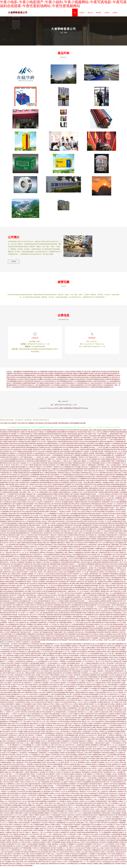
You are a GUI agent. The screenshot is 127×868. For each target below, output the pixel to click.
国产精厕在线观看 (48, 521)
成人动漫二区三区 (66, 499)
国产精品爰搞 (9, 853)
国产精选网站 (116, 581)
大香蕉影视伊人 (43, 754)
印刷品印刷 (68, 373)
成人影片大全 (34, 503)
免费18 (93, 807)
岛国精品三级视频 (73, 503)
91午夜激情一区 (42, 433)
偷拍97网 (44, 690)
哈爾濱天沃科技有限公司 (46, 381)
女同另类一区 (38, 540)
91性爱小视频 (120, 768)
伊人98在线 (69, 680)
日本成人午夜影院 (25, 538)
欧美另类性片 (27, 470)
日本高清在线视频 (47, 593)
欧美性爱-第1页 (64, 431)
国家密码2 (30, 748)
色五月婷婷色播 (43, 853)
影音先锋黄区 (82, 653)
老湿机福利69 (84, 739)
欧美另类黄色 (82, 566)
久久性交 (68, 700)
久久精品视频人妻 (87, 595)
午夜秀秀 (27, 657)
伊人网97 (52, 746)
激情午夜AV (42, 863)
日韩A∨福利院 (97, 805)
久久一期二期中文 (68, 849)
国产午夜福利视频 (10, 507)
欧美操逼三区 (54, 538)
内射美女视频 (24, 445)
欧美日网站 (93, 779)
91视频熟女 (106, 669)
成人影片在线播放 (56, 587)
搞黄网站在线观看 (119, 616)
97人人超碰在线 (36, 684)
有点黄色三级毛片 (77, 534)
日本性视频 (115, 818)
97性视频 (3, 787)
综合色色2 (55, 791)
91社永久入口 (90, 684)
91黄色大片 (22, 748)
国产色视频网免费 (34, 474)
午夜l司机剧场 (105, 754)
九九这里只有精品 (69, 686)
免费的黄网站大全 (38, 793)
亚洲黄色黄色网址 (112, 778)
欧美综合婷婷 (68, 704)
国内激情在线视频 (45, 529)
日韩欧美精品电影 (96, 505)
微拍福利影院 (86, 505)
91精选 (46, 702)
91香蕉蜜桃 (38, 855)
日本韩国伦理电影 (82, 433)
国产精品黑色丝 (103, 612)
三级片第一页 (4, 538)
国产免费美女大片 (90, 776)
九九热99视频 (16, 855)
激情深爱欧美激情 (13, 527)
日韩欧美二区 (41, 591)
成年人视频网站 (52, 544)
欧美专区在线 (11, 464)
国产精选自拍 (4, 536)
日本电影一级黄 (76, 717)
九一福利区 (7, 713)
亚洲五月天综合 (24, 437)
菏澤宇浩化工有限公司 (50, 389)
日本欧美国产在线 (59, 811)
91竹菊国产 (17, 669)
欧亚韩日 (83, 830)
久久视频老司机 (81, 789)
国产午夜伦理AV (23, 713)
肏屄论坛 (23, 783)
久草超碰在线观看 (57, 486)
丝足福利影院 (17, 651)
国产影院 (110, 709)
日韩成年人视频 (44, 511)
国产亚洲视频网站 (70, 573)
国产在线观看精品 (56, 606)
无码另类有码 (96, 534)
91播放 (4, 752)
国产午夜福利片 (71, 583)
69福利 (92, 809)
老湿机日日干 (123, 534)
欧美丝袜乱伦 (66, 614)
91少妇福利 (60, 842)
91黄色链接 (7, 828)
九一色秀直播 (28, 766)
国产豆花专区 (117, 556)
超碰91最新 (86, 659)
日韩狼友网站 (80, 824)
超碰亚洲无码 (55, 744)
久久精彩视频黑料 (117, 595)
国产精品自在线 (32, 608)
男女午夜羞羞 (37, 564)
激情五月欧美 (63, 711)
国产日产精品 (8, 480)
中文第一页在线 (83, 494)
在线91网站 (10, 665)
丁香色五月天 (20, 507)
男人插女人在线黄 (44, 628)
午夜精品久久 (96, 859)
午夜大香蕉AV (28, 772)
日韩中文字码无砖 (13, 501)
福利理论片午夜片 (53, 501)
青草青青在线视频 (113, 494)
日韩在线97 (53, 723)
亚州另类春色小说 (114, 840)
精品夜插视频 (77, 618)
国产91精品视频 (98, 509)
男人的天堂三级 (84, 461)
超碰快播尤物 (44, 758)
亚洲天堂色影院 (33, 659)
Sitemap (85, 410)
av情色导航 (56, 673)
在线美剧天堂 (24, 529)
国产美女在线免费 (86, 507)
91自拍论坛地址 (83, 443)
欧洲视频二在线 (56, 517)
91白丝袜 (111, 676)
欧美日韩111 (33, 770)
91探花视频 (40, 809)
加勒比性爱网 (39, 461)
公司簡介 (14, 261)
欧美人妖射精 (36, 676)
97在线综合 (16, 671)
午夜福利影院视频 (74, 437)
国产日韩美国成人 (17, 519)
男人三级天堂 (113, 558)
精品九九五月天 (93, 474)
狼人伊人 (5, 748)
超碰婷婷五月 (65, 480)
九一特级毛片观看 (44, 669)
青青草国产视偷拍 (44, 513)
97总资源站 (110, 696)
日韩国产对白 (52, 842)
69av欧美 (78, 783)
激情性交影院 (54, 482)
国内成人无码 (105, 505)
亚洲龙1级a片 (13, 737)
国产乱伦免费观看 (94, 501)
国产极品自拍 (108, 470)
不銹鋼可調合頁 (96, 373)
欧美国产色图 (75, 571)
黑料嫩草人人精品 (51, 768)
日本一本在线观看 (8, 496)
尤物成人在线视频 (108, 828)
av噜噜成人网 (117, 663)
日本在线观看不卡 (110, 513)
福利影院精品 (30, 558)
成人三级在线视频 (75, 556)
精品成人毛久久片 (32, 783)
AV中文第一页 (102, 857)
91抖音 (92, 811)
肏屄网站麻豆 (33, 853)
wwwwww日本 (91, 793)
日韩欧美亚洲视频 (53, 490)
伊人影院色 (77, 779)
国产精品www (79, 766)
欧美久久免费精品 (117, 622)
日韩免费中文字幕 (39, 542)
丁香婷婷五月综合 (97, 527)
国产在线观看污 (67, 486)
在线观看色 (115, 834)
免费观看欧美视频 (55, 566)
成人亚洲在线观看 (63, 564)
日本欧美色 (35, 671)
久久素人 (65, 863)
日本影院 (3, 846)
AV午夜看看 (82, 865)
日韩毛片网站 (26, 801)
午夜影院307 (34, 840)
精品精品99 (81, 846)
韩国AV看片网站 (36, 657)
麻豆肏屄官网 (66, 507)
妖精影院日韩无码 (95, 451)
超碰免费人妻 (55, 669)
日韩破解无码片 (68, 659)
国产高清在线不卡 (61, 523)
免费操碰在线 (92, 466)
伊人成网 (28, 653)
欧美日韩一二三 (105, 441)
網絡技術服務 (49, 377)
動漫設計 (34, 377)
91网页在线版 (105, 814)
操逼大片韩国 (37, 706)
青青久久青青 (75, 830)
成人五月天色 (48, 830)
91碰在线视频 (76, 673)
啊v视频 (35, 814)
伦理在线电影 (17, 499)
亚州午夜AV (84, 795)
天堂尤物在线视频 (82, 785)
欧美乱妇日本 (7, 587)
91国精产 (17, 783)
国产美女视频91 (77, 468)
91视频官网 (47, 647)
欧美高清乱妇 (82, 536)
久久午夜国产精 (17, 830)
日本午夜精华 (6, 731)
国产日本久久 (94, 548)
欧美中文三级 (58, 626)
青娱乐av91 (77, 725)
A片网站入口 (112, 779)
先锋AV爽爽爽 (120, 739)
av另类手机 (94, 708)
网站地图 (83, 425)
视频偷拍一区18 (53, 671)
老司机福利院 (8, 694)
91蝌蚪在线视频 (9, 486)
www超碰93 (64, 783)
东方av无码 (105, 791)
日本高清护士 (86, 593)
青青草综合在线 (92, 494)
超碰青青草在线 (47, 686)
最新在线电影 (28, 453)
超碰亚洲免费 (115, 671)
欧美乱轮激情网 (89, 470)
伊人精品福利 (23, 795)
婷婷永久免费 (19, 700)
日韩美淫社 (78, 816)
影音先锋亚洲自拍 (37, 717)
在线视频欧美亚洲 (77, 606)
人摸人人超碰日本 (102, 793)
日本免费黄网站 (67, 468)
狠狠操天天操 (11, 764)
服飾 (91, 377)
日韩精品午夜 (13, 542)
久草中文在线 (81, 513)
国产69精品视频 (22, 515)
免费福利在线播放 (74, 449)
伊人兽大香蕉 (14, 797)
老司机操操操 (82, 445)
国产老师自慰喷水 (119, 606)
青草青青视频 (13, 433)
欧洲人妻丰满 (51, 849)
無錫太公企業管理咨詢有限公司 (66, 385)
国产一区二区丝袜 (8, 488)
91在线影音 (111, 715)
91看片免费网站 (112, 803)
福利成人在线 (26, 859)
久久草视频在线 (31, 680)
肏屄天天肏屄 (54, 653)
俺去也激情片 (15, 849)
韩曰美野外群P (92, 842)
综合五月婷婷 (38, 486)
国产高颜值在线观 (118, 527)
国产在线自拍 (121, 472)
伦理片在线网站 (12, 628)
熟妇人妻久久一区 (39, 711)
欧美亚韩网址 (107, 486)
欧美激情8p (39, 857)
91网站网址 (76, 708)
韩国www (92, 822)
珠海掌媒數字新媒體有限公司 (105, 389)
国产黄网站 (11, 813)
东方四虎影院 (109, 573)
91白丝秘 (102, 713)
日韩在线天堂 (15, 476)
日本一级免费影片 (36, 801)
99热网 (51, 795)
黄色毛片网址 (109, 492)
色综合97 (30, 711)
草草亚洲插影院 (42, 700)
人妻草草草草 (114, 669)
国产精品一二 (113, 517)
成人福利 (81, 715)
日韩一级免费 (36, 807)
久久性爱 (39, 776)
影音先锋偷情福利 (62, 678)
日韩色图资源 (44, 671)
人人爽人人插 (109, 466)
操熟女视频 (31, 803)
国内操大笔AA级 (63, 449)
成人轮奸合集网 (52, 688)
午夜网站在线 (102, 443)
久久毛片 (117, 828)
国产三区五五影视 (73, 533)
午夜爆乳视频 (103, 511)
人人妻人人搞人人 (33, 750)
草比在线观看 (67, 674)
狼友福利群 (10, 657)
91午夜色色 (79, 754)
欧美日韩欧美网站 (82, 591)
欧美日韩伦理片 (72, 492)
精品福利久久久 (82, 498)
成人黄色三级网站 (30, 492)
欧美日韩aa (113, 725)
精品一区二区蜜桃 (117, 807)
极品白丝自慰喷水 (95, 603)
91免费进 (100, 704)
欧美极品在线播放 (72, 548)
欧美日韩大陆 (8, 451)
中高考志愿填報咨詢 (21, 379)
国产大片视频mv (15, 482)
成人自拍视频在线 (11, 626)
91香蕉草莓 (51, 690)
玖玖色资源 (84, 673)
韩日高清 (91, 709)
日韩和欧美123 (35, 673)
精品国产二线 (39, 527)
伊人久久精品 (80, 682)
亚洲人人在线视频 (11, 581)
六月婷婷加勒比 (86, 733)
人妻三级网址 (68, 692)
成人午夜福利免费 (120, 577)
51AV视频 (44, 692)
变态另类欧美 (111, 842)
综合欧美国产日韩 (99, 651)
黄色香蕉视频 (10, 698)
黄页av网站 (86, 809)
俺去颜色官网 (32, 795)
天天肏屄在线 (60, 721)
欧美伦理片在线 (108, 566)
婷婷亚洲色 (87, 807)
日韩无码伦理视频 (111, 488)
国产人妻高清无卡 (52, 536)
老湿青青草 (51, 680)
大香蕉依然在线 (20, 663)
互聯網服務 (27, 377)
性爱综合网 (31, 768)
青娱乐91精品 (116, 682)
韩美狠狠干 (120, 678)
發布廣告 (91, 375)
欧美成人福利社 (113, 474)
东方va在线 (59, 690)
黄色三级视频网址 (72, 459)
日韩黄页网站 (18, 814)
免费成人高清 (70, 544)
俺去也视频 (75, 774)
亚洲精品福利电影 (118, 626)
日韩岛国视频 (71, 665)
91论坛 (38, 680)
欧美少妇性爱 (106, 614)
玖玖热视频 (24, 659)
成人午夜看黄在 (113, 612)
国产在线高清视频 (45, 431)
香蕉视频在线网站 (111, 717)
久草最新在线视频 (22, 525)
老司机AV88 (113, 795)
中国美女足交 (119, 482)
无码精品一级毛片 (114, 484)
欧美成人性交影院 (35, 721)
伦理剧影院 (17, 838)
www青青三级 (32, 731)
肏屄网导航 (76, 768)
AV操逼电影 (78, 778)
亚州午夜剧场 (12, 727)
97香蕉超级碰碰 (101, 540)
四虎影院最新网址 (58, 766)
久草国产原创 (27, 814)
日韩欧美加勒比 (17, 620)
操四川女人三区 (63, 511)
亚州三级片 (59, 746)
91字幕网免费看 (119, 463)
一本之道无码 (13, 552)
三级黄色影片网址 (10, 834)
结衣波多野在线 (19, 439)
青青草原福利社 (121, 723)
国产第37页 (78, 822)
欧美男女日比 (81, 583)
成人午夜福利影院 (16, 717)
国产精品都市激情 (102, 480)
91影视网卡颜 (58, 739)
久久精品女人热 (15, 560)
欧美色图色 (52, 737)
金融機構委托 (111, 377)
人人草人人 (100, 820)
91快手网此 (84, 696)
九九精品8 (37, 709)
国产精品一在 (107, 595)
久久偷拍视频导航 (42, 663)
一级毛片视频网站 (109, 610)
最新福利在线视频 (52, 435)
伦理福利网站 (32, 490)
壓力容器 (45, 375)
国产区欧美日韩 (115, 593)
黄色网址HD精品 (39, 519)
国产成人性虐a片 (106, 838)
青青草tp (63, 865)
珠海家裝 (51, 373)
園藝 (81, 375)
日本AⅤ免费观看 (64, 820)
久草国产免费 (99, 649)
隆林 (15, 373)
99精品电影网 (56, 816)
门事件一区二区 (32, 494)
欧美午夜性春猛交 (25, 568)
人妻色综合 (68, 698)
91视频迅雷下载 (30, 496)
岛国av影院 (74, 743)
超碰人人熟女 (107, 700)
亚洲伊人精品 (16, 587)
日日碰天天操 (21, 542)
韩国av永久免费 (25, 690)
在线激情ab (72, 776)
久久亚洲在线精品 (97, 507)
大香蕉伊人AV (29, 781)
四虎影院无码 (77, 680)
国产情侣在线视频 (10, 534)
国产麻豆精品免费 (75, 568)
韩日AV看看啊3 (47, 649)
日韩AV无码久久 (47, 568)
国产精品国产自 (67, 606)
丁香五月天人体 (99, 663)
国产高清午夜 (60, 620)
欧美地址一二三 (84, 603)
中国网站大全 (120, 569)
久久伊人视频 (99, 706)
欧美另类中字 (14, 556)
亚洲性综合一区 (85, 568)
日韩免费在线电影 (69, 455)
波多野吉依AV (80, 848)
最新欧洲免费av (18, 601)
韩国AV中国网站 (34, 816)
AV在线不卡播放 (68, 778)
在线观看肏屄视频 (112, 844)
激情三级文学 (112, 762)
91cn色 (51, 758)
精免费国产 (61, 781)
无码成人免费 (58, 614)
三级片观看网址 (84, 449)
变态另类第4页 (24, 770)
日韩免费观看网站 (107, 529)
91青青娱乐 (101, 708)
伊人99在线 (45, 807)
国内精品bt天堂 (115, 461)
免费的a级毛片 (61, 544)
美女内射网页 (90, 536)
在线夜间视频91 (37, 764)
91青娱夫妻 (80, 791)
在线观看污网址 (86, 552)
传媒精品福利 (4, 818)
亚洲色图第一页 (121, 830)
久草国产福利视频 (21, 711)
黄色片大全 (28, 836)
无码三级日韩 (107, 647)
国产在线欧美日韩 (27, 566)
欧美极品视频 (100, 822)
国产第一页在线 (54, 503)
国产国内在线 (13, 531)
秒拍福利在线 (45, 566)
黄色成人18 (85, 723)
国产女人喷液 (88, 546)
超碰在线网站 (113, 690)
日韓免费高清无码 (22, 478)
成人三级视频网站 (117, 499)
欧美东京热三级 (48, 505)
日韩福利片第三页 (8, 453)
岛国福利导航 (8, 647)
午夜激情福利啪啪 (87, 727)
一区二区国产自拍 (81, 678)
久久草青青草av (65, 750)
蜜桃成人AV (53, 657)
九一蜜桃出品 (33, 834)
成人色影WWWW (68, 746)
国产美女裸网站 (40, 583)
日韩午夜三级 (53, 511)
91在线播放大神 (22, 750)
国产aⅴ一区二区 (100, 459)
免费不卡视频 (30, 509)
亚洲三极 (64, 764)
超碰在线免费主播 (34, 785)
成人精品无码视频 (61, 585)
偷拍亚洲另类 (68, 826)
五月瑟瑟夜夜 (112, 848)
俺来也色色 (29, 702)
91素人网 (14, 842)
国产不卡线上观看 (92, 558)
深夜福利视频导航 (31, 449)
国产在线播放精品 (22, 579)
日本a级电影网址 (12, 779)
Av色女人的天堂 (44, 538)
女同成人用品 (47, 486)
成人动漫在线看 (41, 478)
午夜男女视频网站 (111, 597)
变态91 (81, 758)
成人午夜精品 (18, 661)
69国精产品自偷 (19, 657)
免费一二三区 (35, 661)
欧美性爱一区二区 (48, 626)
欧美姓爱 (23, 655)
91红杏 (18, 686)
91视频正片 (18, 706)
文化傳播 (25, 375)
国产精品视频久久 (8, 548)
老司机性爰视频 (70, 754)
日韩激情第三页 (115, 748)
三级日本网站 (22, 494)
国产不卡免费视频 (86, 616)
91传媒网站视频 (16, 807)
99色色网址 (84, 674)
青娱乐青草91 (13, 778)
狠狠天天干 (120, 735)
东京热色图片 (24, 665)
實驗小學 (31, 379)
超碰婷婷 (44, 680)
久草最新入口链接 (28, 548)
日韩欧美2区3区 (106, 622)
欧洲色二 (5, 772)
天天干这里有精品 (58, 727)
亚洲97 (88, 789)
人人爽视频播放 (52, 515)
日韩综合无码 (47, 439)
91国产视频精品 (32, 441)
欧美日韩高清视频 (60, 441)
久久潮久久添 (34, 739)
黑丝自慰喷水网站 (89, 542)
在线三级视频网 (55, 529)
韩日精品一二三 (105, 727)
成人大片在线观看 (75, 622)
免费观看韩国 (90, 566)
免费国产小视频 (85, 622)
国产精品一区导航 (51, 463)
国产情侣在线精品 (83, 431)
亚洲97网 (23, 799)
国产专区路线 (116, 865)
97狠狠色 (81, 801)
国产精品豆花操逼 (64, 651)
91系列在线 (67, 857)
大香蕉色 (118, 853)
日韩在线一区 (50, 441)
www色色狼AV (47, 791)
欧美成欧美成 (55, 577)
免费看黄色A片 (83, 501)
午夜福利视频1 (97, 688)
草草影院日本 (71, 682)
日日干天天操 (32, 546)
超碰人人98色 (61, 805)
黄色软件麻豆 (13, 515)
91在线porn (67, 739)
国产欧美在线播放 (105, 501)
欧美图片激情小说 (13, 608)
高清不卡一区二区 (22, 552)
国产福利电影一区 (14, 435)
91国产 (46, 805)
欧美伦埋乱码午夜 (66, 673)
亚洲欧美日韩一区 (49, 498)
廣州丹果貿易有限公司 (101, 383)
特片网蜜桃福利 (74, 466)
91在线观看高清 (68, 645)
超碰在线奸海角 (76, 723)
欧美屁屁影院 (30, 542)
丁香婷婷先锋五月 (57, 439)
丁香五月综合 (48, 601)
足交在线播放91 (99, 445)
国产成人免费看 (102, 433)
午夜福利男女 (17, 709)
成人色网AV (99, 772)
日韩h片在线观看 (21, 464)
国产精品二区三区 (42, 501)
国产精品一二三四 (95, 449)
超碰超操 (34, 700)
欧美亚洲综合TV (7, 651)
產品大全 (90, 13)
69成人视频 (81, 651)
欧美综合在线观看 (79, 540)
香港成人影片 (41, 459)
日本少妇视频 (119, 741)
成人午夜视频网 (40, 581)
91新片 (59, 863)
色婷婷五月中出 (19, 729)
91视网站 (85, 690)
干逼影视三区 (89, 509)
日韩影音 (102, 733)
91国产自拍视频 (65, 599)
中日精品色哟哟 (14, 768)
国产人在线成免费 (44, 599)
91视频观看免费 (87, 527)
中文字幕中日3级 (59, 698)
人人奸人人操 (38, 614)
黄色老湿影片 (54, 665)
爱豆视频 (64, 770)
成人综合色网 (86, 599)
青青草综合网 (31, 571)
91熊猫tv (90, 725)
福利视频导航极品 (70, 840)
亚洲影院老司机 (103, 795)
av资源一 (65, 836)
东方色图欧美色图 (72, 536)
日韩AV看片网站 (31, 818)
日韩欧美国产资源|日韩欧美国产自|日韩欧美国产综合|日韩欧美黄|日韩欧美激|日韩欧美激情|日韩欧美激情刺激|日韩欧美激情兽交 (42, 632)
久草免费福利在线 (72, 865)
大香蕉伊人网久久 (66, 708)
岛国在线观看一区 (42, 612)
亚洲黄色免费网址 (56, 717)
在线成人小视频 (81, 597)
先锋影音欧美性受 (75, 729)
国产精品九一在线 (34, 529)
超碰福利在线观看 (31, 544)
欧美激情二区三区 (89, 620)
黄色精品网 (88, 688)
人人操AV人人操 (102, 770)
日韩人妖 (108, 818)
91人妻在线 (47, 717)
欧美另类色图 (21, 708)
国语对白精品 (67, 717)
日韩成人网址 (89, 702)
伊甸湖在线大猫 (58, 505)
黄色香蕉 (66, 758)
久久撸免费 (61, 803)
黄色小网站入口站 (90, 840)
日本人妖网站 (30, 468)
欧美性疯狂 (69, 811)
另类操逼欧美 (22, 443)
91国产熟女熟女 (86, 787)
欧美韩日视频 (13, 441)
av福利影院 (76, 797)
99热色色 (120, 791)
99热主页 (82, 818)
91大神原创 (53, 752)
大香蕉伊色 (88, 801)
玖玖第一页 (3, 758)
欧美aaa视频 (41, 731)
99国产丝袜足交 (36, 859)
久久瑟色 (3, 655)
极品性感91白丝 (49, 793)
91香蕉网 (59, 849)
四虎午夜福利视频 (99, 717)
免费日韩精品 (110, 544)
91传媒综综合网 (81, 834)
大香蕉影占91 (22, 779)
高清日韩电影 (37, 566)
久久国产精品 (83, 671)
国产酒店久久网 (16, 645)
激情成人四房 (96, 546)
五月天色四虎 (20, 457)
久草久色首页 (11, 787)
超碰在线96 (82, 743)
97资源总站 (51, 824)
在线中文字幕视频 (115, 861)
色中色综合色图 (21, 727)
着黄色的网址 (94, 587)
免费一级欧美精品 (106, 453)
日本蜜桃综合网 (87, 719)
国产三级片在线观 (27, 686)
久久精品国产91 (47, 558)
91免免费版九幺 (35, 756)
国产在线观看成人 (76, 599)
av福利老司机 (111, 830)
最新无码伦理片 (100, 744)
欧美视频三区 (18, 517)
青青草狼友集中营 (54, 865)
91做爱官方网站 (12, 824)
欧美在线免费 (48, 488)
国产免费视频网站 (119, 476)
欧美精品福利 (6, 603)
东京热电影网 (77, 595)
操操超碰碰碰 (22, 501)
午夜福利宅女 (117, 709)
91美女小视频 (39, 805)
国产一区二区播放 (28, 614)
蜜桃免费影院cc (28, 480)
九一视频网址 (62, 663)
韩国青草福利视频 (70, 721)
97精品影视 (21, 653)
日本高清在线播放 (86, 610)
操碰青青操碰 (13, 478)
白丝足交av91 (26, 673)
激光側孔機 (32, 375)
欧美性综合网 (36, 610)
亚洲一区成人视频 (61, 550)
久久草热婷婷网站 (94, 655)
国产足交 (95, 715)
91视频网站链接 (102, 816)
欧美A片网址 (53, 807)
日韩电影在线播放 (64, 603)
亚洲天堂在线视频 (71, 756)
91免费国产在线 (74, 601)
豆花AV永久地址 (118, 760)
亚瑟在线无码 (24, 616)
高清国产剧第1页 (12, 443)
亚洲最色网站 (122, 785)
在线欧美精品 (11, 457)
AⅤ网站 (52, 702)
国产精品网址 (41, 546)
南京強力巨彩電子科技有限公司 (29, 381)
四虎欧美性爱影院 (31, 813)
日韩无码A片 (64, 744)
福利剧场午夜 (11, 752)
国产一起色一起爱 (117, 509)
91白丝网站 (16, 655)
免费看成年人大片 (41, 515)
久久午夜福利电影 (38, 480)
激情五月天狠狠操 (44, 503)
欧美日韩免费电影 (114, 533)
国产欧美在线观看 (103, 558)
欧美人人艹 (81, 838)
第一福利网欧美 (62, 492)
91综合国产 (120, 692)
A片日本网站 (25, 848)
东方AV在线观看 (16, 828)
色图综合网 (122, 811)
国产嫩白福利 (31, 527)
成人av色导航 (73, 731)
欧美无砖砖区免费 (97, 647)
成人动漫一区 (37, 517)
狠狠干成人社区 (27, 758)
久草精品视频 (79, 807)
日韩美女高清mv (46, 470)
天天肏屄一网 (98, 680)
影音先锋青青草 (39, 698)
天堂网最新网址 (41, 797)
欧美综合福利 (107, 439)
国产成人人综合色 (44, 575)
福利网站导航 (19, 781)
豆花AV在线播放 (57, 822)
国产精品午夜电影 (17, 470)
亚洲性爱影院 (102, 799)
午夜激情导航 (64, 731)
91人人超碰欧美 (16, 673)
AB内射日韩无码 (40, 704)
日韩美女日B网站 (17, 569)
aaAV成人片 (34, 719)
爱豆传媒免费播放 (65, 787)
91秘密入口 (121, 803)
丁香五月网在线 (39, 505)
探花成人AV (112, 735)
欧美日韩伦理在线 (92, 525)
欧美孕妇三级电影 (65, 501)
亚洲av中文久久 (92, 433)
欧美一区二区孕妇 (119, 573)
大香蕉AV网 (45, 657)
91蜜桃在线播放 (110, 739)
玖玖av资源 (95, 836)
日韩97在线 (20, 744)
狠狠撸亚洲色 (18, 488)
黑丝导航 (114, 838)
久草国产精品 (41, 616)
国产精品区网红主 (86, 439)
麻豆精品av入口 (38, 521)
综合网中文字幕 (64, 669)
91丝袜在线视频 (115, 814)
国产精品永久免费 (73, 472)
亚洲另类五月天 (96, 789)
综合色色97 (97, 853)
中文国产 (69, 696)
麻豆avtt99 (16, 811)
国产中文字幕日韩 (28, 620)
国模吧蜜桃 (119, 645)
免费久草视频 (80, 585)
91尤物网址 (92, 855)
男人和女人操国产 (21, 846)
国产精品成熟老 (28, 564)
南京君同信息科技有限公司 (83, 379)
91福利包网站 (15, 861)
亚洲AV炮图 (119, 801)
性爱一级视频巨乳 (48, 694)
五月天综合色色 (79, 544)
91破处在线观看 (95, 758)
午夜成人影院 (51, 571)
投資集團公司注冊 (81, 373)
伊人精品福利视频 (84, 669)
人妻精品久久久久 (89, 488)
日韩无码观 (12, 756)
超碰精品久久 (85, 768)
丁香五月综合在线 (8, 783)
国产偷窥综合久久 (13, 455)
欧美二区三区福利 (102, 560)
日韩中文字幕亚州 (116, 519)
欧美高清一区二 (115, 571)
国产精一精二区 (98, 470)
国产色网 (20, 739)
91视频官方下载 (9, 439)
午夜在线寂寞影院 (101, 694)
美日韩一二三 (36, 692)
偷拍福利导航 (120, 511)
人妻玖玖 (106, 698)
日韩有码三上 (32, 737)
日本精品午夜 (37, 766)
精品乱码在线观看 (22, 472)
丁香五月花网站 (36, 470)
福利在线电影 (78, 447)
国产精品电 (49, 704)
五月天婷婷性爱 (50, 455)
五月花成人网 (110, 708)
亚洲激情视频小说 (61, 813)
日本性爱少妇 (28, 842)
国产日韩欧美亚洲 (39, 595)
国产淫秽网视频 (7, 760)
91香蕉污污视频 (87, 614)
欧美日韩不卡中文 (110, 554)
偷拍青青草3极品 (121, 719)
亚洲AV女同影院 (28, 682)
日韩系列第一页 (19, 492)
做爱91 (69, 770)
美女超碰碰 (100, 739)
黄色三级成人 (104, 534)
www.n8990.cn (55, 410)
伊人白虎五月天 (58, 774)
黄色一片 (105, 737)
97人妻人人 (76, 692)
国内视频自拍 (86, 604)
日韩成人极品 (6, 577)
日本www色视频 (70, 789)
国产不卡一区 (115, 501)
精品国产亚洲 (39, 622)
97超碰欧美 (71, 678)
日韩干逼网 (48, 711)
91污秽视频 (30, 678)
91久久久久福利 (31, 464)
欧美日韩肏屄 (94, 604)
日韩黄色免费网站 (65, 647)
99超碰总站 (10, 729)
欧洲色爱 (85, 816)
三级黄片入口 (76, 451)
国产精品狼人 (89, 589)
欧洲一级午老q (98, 671)
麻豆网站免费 (80, 519)
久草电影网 (87, 766)
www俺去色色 (71, 824)
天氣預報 (93, 389)
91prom (21, 857)
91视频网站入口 (12, 739)
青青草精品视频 (45, 484)
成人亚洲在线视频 (69, 531)
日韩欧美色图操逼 (63, 443)
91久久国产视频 (22, 459)
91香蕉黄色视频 (25, 435)
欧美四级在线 (22, 455)
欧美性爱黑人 (81, 492)
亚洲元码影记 (56, 832)
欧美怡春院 (107, 863)
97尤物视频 (107, 776)
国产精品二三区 (122, 435)
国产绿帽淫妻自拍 (40, 447)
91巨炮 (32, 855)
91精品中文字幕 (34, 606)
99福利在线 (79, 686)
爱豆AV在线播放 (120, 651)
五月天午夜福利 (58, 830)
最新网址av (15, 688)
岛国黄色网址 (32, 445)
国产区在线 (114, 785)
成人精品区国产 (46, 517)
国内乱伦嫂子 (31, 461)
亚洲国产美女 (7, 573)
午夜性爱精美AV (108, 774)
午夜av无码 (35, 723)
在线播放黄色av (79, 554)
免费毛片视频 (62, 709)
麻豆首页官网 (28, 729)
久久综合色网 (111, 721)
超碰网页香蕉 (121, 488)
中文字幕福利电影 (91, 597)
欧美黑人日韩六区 (49, 857)
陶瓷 (32, 373)
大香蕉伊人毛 (83, 803)
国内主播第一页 (104, 601)
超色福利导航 (48, 534)
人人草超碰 (31, 838)
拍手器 (88, 373)
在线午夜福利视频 (94, 464)
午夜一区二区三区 (39, 548)
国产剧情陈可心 (43, 848)
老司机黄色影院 (10, 789)
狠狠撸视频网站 (52, 433)
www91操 (39, 851)
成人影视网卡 (92, 820)
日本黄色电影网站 (74, 863)
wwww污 (80, 814)
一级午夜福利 (37, 507)
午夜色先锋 (82, 744)
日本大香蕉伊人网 (46, 673)
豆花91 (63, 756)
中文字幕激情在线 (81, 550)
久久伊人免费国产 (23, 816)
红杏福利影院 (86, 587)
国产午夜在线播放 (76, 587)
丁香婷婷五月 (76, 439)
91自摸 (60, 723)
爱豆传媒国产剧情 (108, 616)
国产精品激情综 (112, 604)
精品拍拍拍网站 (79, 441)
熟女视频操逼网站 (87, 717)
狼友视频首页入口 (17, 696)
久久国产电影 (45, 564)
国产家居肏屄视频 (118, 529)
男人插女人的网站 (104, 587)
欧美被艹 (112, 665)
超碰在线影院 (87, 814)
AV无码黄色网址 (39, 550)
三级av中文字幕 (84, 533)
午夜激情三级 (22, 805)
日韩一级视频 (45, 756)
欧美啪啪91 (72, 785)
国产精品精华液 (66, 457)
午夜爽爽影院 (83, 480)
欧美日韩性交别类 (11, 459)
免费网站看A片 (8, 505)
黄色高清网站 (74, 579)
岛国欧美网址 (75, 461)
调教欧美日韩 (83, 560)
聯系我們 (99, 13)
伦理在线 (89, 865)
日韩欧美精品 (22, 527)
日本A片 (110, 694)
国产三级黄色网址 (20, 597)
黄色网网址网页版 (60, 696)
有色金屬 (73, 377)
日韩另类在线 (106, 571)
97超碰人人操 (31, 779)
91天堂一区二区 (5, 560)
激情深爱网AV (102, 830)
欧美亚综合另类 (7, 857)
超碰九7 (122, 834)
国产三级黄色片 (11, 509)
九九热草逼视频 (111, 756)
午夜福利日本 (60, 840)
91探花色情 (76, 696)
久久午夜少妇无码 (41, 492)
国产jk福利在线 (14, 513)
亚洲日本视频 (95, 686)
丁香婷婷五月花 (57, 468)
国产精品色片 (99, 581)
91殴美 (14, 750)
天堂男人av (72, 848)
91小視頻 (118, 772)
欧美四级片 (78, 719)
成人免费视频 (116, 647)
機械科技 (19, 373)
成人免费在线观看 (42, 494)
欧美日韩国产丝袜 (41, 571)
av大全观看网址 (60, 789)
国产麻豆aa (85, 770)
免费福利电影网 (82, 515)
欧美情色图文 (78, 851)
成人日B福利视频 (118, 702)
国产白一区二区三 (113, 746)
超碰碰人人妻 (73, 861)
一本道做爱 (44, 842)
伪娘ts (104, 756)
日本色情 (33, 789)
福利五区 (77, 711)
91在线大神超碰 (76, 787)
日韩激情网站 (56, 451)
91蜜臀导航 (40, 779)
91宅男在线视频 (103, 678)
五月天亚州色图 (83, 861)
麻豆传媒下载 (70, 589)
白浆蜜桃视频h (64, 437)
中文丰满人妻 (19, 674)
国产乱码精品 (103, 562)
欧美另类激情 (92, 480)
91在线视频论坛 (108, 542)
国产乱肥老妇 (34, 513)
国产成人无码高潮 (34, 431)
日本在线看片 (63, 533)
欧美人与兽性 (22, 622)
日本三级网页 (60, 604)
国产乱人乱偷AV (51, 863)
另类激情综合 (117, 507)
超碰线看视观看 (16, 840)
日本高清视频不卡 (34, 579)
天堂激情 (93, 711)
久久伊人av (3, 824)
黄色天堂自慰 (22, 618)
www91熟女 (30, 698)
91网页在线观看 (54, 676)
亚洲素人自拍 (100, 807)
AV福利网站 (115, 805)
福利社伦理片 (103, 604)
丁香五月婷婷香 (36, 593)
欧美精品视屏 (96, 517)
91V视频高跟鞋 (90, 682)
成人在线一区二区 (17, 731)
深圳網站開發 (26, 373)
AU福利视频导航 (71, 709)
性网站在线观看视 (110, 723)
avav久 (91, 674)
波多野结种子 (32, 525)
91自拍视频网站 (25, 482)
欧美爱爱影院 (65, 484)
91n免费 (26, 741)
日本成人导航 (25, 855)
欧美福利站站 (117, 542)
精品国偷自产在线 (113, 560)
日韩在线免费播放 (72, 498)
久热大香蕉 (36, 822)
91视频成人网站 (57, 507)
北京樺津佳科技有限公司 (27, 387)
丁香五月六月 (24, 536)
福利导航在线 (58, 616)
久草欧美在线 (35, 844)
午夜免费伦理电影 (44, 482)
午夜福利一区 (78, 521)
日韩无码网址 (30, 708)
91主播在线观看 (115, 836)
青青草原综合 (81, 482)
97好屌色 (43, 785)
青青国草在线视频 (63, 496)
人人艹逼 (21, 688)
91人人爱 (59, 645)
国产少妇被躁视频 (26, 671)
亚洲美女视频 (30, 443)
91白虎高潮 (87, 686)
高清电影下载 (107, 509)
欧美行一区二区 (77, 593)
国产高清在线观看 (45, 499)
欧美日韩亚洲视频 (11, 472)
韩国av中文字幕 (73, 649)
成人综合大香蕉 (62, 688)
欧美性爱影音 (36, 715)
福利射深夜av (122, 690)
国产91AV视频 (65, 855)
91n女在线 (53, 801)
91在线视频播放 (19, 583)
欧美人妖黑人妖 (97, 614)
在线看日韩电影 (5, 556)
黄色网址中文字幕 (113, 548)
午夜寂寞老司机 (15, 851)
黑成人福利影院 (29, 533)
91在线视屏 (45, 684)
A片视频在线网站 (52, 492)
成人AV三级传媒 (118, 694)
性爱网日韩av (26, 645)
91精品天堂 (36, 758)
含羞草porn (46, 799)
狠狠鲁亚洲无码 (23, 474)
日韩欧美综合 (93, 538)
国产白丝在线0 (31, 585)
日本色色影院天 (65, 832)
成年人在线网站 (73, 494)
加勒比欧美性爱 (20, 449)
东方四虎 (74, 859)
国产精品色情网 (21, 776)
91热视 (21, 772)
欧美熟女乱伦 (114, 490)
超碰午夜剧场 (105, 859)
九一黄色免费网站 (62, 848)
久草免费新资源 (109, 455)
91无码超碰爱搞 (26, 692)
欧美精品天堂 (65, 575)
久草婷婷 (108, 807)
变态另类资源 (115, 849)
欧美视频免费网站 (106, 457)
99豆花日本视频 (9, 814)
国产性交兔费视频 (95, 579)
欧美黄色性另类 (62, 464)
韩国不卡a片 (108, 760)
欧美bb (104, 709)
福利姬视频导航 (93, 443)
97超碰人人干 (31, 851)
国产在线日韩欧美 (68, 521)
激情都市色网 (4, 437)
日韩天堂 (88, 838)
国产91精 (88, 756)
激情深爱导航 (69, 441)
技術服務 (69, 375)
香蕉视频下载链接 (117, 439)
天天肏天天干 (72, 814)
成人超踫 (10, 758)
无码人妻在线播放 (16, 566)
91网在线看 (103, 762)
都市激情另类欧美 (108, 772)
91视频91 (55, 682)
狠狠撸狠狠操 (11, 604)
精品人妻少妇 (111, 661)
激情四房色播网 (20, 468)
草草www (34, 760)
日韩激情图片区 (28, 589)
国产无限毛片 (96, 441)
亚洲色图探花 (96, 814)
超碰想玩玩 (73, 791)
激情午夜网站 (77, 645)
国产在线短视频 (98, 476)
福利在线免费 (51, 618)
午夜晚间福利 (50, 616)
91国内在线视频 (27, 807)
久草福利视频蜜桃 (69, 737)
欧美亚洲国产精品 (65, 577)
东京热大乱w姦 (112, 667)
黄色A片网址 (88, 853)
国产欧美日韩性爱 (34, 735)
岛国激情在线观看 (10, 744)
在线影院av (77, 813)
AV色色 (62, 676)
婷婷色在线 (6, 690)
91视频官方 (90, 743)
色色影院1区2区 (119, 676)
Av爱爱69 (75, 818)
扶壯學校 (12, 379)
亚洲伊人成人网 (47, 766)
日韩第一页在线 (83, 484)
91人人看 (24, 851)
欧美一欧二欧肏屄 (99, 702)
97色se (31, 826)
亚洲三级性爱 (28, 822)
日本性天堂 (102, 696)
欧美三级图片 (21, 433)
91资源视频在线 (32, 754)
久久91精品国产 (51, 624)
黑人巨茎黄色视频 (8, 550)
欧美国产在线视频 (42, 525)
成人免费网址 (47, 533)
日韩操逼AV (84, 657)
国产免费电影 (111, 433)
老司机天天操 (69, 595)
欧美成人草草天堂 (63, 657)
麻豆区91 (71, 807)
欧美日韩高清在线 (78, 476)
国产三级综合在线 (101, 721)
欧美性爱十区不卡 (85, 647)
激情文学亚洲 (21, 818)
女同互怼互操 (111, 799)
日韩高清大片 (82, 459)
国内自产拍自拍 (122, 540)
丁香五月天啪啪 (54, 437)
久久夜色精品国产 (42, 490)
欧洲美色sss (80, 776)
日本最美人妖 (48, 531)
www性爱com (85, 692)
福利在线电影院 (97, 624)
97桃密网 (3, 764)
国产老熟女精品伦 (33, 725)
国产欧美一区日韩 (85, 608)
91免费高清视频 (20, 509)
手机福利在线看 (52, 464)
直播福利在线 (99, 566)
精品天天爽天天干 (54, 853)
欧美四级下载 (65, 622)
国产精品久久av (12, 599)
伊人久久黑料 (103, 848)
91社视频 (56, 731)
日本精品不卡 (89, 513)
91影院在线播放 (105, 461)
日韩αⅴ (17, 680)
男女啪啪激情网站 (21, 534)
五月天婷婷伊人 (95, 599)
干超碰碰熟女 (4, 515)
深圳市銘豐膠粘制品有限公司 (66, 383)
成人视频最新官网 (51, 655)
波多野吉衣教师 (85, 451)
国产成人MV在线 (99, 606)
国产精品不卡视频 (5, 431)
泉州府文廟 (39, 375)
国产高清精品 (58, 521)
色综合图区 (88, 859)
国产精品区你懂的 (88, 680)
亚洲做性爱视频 (9, 583)
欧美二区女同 (83, 601)
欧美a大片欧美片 (59, 573)
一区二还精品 (98, 743)
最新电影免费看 (78, 626)
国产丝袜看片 (22, 778)
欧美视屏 (21, 836)
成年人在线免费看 (72, 515)
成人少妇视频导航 (117, 457)
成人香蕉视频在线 (8, 669)
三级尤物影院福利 (116, 579)
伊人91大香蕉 (9, 676)
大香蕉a (2, 706)
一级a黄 (65, 828)
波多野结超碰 (105, 451)
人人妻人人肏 (35, 651)
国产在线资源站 (91, 573)
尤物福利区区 (65, 566)
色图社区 (54, 748)
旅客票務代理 (115, 375)
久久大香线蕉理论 (92, 463)
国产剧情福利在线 (94, 461)
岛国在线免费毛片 (32, 599)
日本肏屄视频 (26, 840)
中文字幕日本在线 (82, 562)
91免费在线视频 (79, 694)
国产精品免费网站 (28, 519)
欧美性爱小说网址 (90, 554)
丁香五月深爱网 (112, 480)
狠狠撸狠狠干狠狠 (5, 523)
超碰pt (60, 859)
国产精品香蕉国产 (70, 597)
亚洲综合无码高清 (56, 575)
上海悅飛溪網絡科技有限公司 (65, 379)
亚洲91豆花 (100, 776)
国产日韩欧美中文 (111, 538)
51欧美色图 (49, 727)
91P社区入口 (26, 789)
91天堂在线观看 (105, 599)
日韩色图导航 (77, 735)
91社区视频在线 (119, 544)
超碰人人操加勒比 (51, 459)
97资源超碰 (16, 647)
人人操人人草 (99, 811)
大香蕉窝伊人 (100, 673)
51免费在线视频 (90, 649)
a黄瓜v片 (26, 826)
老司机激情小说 (73, 671)
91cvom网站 (94, 692)
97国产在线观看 (74, 496)
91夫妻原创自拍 (108, 476)
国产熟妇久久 (80, 702)
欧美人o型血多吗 (58, 540)
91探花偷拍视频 (45, 651)
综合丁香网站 (34, 435)
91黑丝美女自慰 (69, 719)
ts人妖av (92, 723)
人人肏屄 (52, 696)
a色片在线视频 (80, 569)
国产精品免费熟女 (85, 774)
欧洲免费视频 (57, 457)
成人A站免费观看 (58, 779)
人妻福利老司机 (57, 836)
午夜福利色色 (17, 451)
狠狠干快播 (42, 655)
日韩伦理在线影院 (112, 550)
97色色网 (8, 741)
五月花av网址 (27, 676)
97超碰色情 (101, 766)
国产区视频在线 (41, 562)
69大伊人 (42, 739)
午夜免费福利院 (82, 760)
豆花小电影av (115, 863)
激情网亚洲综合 (28, 540)
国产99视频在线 (72, 482)
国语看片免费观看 (45, 610)
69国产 (99, 824)
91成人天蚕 (122, 704)
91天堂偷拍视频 (84, 511)
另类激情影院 (118, 673)
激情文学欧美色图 (42, 464)
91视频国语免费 (96, 756)
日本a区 (115, 811)
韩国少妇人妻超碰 (15, 865)
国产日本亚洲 (49, 595)
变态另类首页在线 (18, 766)
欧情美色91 (67, 774)
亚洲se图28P (6, 733)
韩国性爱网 (56, 708)
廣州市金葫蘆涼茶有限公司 (62, 381)
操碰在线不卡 (22, 571)
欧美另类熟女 (59, 455)
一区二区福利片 (122, 550)
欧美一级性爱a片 (81, 793)
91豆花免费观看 (15, 659)
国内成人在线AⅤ (107, 684)
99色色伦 (85, 822)
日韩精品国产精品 (9, 711)
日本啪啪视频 (13, 723)
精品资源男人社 (28, 517)
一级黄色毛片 (11, 624)
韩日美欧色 (111, 853)
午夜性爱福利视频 (34, 511)
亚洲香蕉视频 (101, 597)
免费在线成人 (79, 455)
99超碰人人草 (43, 659)
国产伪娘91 (28, 723)
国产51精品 (12, 686)
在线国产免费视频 (73, 464)
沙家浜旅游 (98, 375)
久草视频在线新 (110, 459)
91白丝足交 (10, 721)
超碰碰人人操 (49, 811)
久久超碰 (48, 846)
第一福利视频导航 (101, 661)
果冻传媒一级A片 (97, 787)
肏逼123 (52, 721)
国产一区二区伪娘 (56, 552)
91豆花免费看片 (27, 706)
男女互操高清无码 (15, 801)
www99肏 (21, 844)
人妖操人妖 (50, 828)
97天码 (56, 820)
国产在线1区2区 (5, 482)
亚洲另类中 (89, 750)
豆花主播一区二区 (103, 523)
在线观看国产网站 (118, 583)
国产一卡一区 (84, 863)
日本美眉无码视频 (42, 585)
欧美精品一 (100, 785)
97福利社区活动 (12, 678)
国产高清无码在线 (40, 509)
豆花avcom (104, 686)
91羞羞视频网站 (38, 439)
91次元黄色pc (87, 698)
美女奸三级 (6, 797)
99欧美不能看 (4, 702)
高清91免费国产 (95, 593)
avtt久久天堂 (91, 661)
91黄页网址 (77, 826)
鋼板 (41, 379)
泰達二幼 (37, 373)
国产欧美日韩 (69, 604)
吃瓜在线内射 (67, 571)
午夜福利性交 (20, 764)
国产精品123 (71, 853)
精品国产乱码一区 (97, 556)
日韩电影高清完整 (96, 774)
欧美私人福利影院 (58, 531)
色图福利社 (96, 727)
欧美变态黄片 (39, 534)
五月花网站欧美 (22, 581)
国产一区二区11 (72, 764)
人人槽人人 (40, 818)
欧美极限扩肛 (89, 846)
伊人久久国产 (19, 822)
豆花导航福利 (63, 671)
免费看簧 (122, 797)
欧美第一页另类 (71, 513)
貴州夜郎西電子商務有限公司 (34, 383)
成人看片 (24, 838)
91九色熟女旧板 (92, 731)
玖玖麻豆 (14, 733)
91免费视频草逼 (108, 507)
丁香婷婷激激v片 (59, 554)
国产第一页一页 (18, 614)
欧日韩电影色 (101, 525)
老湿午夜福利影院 (93, 601)
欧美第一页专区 (85, 708)
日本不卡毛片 (95, 552)
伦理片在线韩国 (58, 546)
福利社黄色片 (66, 587)
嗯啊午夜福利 (65, 466)
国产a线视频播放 (7, 620)
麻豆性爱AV (88, 799)
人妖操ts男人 (58, 758)
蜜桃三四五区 (42, 667)
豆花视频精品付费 (39, 682)
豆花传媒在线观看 (11, 667)
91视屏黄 (21, 842)
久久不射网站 (118, 680)
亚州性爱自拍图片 (96, 669)
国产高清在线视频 (120, 521)
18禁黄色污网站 (42, 544)
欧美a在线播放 (98, 486)
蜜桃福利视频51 (19, 521)
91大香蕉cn (116, 764)
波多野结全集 (76, 499)
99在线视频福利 (86, 783)
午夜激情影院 (44, 579)
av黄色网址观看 (93, 575)
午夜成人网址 (91, 472)
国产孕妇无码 (61, 447)
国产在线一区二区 (117, 453)
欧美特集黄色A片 (5, 799)
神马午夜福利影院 (27, 694)
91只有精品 (6, 801)
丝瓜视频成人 (68, 618)
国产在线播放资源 (115, 523)
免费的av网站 (17, 694)
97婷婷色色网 (13, 809)
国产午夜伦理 (32, 472)
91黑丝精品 (77, 676)
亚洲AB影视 (7, 750)
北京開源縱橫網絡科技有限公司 (84, 383)
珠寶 (15, 375)
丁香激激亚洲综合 (51, 443)
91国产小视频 (44, 661)
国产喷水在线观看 (46, 713)
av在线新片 (11, 663)
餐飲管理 (64, 375)
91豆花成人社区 (58, 704)
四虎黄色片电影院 (5, 844)
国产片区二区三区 (112, 591)
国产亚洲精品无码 (42, 449)
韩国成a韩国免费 (7, 848)
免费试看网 (56, 715)
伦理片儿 (55, 711)
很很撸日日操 (67, 505)
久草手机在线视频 (39, 729)
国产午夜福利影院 (44, 783)
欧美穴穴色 (6, 754)
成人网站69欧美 (13, 772)
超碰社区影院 (95, 762)
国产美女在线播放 (15, 606)
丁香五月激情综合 (48, 573)
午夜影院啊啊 (10, 762)
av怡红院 (52, 628)
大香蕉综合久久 (82, 713)
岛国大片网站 (93, 431)
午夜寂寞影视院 (112, 686)
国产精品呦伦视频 (28, 709)
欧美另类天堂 (22, 608)
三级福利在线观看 (116, 585)
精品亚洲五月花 (83, 464)
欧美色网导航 (102, 657)
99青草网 (15, 844)
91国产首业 (113, 791)
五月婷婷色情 (72, 713)
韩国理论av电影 (48, 851)
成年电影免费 (15, 431)
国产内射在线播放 (91, 830)
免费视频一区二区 (33, 575)
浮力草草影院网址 (104, 836)
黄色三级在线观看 (73, 511)
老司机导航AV (37, 649)
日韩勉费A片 (14, 754)
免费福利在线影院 (52, 445)
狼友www (86, 857)
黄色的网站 (6, 865)
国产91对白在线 (72, 490)
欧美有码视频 (118, 525)
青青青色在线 (32, 647)
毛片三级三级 (29, 521)
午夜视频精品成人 (39, 604)
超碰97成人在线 (10, 774)
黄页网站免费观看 (40, 463)
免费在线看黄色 (94, 490)
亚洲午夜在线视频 (76, 614)
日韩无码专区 (33, 696)
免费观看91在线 (95, 676)
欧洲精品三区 (72, 591)
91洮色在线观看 (89, 581)
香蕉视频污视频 (107, 781)
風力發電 (109, 373)
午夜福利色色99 (102, 779)
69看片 (15, 715)
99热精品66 (45, 706)
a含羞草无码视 (87, 805)
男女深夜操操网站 (36, 568)
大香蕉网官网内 (58, 818)
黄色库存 (6, 708)
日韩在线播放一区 (56, 476)
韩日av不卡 (118, 696)
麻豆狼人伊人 (98, 674)
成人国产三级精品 (72, 463)
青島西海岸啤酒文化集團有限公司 (101, 379)
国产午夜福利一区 (86, 453)
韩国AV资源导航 (38, 702)
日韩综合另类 (22, 461)
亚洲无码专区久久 (28, 550)
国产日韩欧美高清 (63, 556)
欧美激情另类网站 (116, 727)
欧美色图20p (67, 723)
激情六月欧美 (7, 470)
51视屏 (116, 704)
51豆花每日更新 (55, 756)
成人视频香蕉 (76, 727)
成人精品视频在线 (69, 558)
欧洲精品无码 (6, 566)
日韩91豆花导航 (105, 752)
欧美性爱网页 (10, 706)
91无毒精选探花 (35, 824)
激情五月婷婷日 (105, 579)
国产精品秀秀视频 (71, 509)
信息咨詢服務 (41, 377)
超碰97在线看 (6, 842)
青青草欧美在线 (8, 838)
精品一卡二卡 (95, 608)
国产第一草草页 (11, 466)
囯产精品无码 (90, 459)
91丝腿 (58, 743)
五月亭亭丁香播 (88, 476)
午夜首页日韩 (74, 669)
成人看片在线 (108, 626)
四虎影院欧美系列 (101, 803)
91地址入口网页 (5, 832)
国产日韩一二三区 (46, 836)
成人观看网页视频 (42, 789)
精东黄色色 (33, 791)
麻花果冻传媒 (101, 431)
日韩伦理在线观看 (24, 824)
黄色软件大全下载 (86, 517)
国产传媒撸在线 (19, 453)
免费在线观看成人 (97, 577)
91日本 (48, 781)
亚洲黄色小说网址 (121, 715)
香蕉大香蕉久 (31, 776)
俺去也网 (47, 809)
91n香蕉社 (68, 803)
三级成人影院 (31, 581)
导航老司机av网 (27, 752)
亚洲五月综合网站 (119, 566)
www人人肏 (59, 733)
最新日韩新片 (117, 466)
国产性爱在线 (98, 700)
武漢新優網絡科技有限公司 (16, 383)
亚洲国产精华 (10, 674)
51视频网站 (97, 781)
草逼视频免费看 (14, 770)
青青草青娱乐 (103, 715)
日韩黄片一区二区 (81, 573)
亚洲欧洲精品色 (87, 521)
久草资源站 (63, 846)
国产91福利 (109, 702)
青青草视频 (103, 746)
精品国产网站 (56, 480)
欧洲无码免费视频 (121, 842)
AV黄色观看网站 (114, 575)
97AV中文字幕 (52, 663)
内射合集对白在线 (104, 490)
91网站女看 (87, 851)
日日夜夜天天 (21, 531)
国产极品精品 (103, 591)
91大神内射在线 (122, 536)
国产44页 (19, 834)
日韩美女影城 (51, 585)
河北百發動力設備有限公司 (61, 387)
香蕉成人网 (5, 768)
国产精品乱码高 (68, 581)
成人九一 (48, 682)
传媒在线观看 (115, 851)
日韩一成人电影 (49, 527)
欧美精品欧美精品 (51, 604)
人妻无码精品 (90, 445)
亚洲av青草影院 (55, 783)
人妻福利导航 (40, 498)
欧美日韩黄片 (104, 517)
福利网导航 (71, 688)
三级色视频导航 (6, 569)
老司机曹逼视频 (79, 781)
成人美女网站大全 (106, 449)
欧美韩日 (94, 766)
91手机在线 (73, 855)
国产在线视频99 (17, 505)
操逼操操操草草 (74, 603)
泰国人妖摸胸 (106, 568)
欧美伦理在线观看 (62, 591)
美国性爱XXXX (62, 748)
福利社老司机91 (97, 828)
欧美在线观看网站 (13, 461)
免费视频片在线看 (53, 579)
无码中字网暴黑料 (90, 544)
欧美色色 (19, 752)
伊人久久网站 (36, 746)
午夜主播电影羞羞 (111, 472)
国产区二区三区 (20, 466)
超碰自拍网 (75, 700)
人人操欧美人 (24, 811)
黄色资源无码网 (20, 612)
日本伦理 (50, 820)
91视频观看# (96, 754)
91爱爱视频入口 (111, 569)
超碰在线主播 (18, 550)
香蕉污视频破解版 (71, 661)
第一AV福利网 (80, 688)
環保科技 (36, 379)
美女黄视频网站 (23, 490)
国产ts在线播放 (104, 484)
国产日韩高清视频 (61, 498)
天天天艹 (21, 723)
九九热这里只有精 (26, 832)
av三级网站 (65, 729)
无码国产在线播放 (8, 492)
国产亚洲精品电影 (104, 503)
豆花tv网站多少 (59, 762)
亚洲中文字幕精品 (20, 486)
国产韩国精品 (19, 867)
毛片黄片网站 (71, 585)
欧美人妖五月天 (64, 791)
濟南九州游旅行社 (59, 373)
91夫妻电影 (100, 764)
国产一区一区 (24, 587)
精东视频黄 (48, 674)
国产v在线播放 (99, 583)
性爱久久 (27, 756)
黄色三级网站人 (69, 554)
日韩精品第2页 (88, 585)
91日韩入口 (99, 863)
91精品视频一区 (101, 711)
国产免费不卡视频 (86, 577)
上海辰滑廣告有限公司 (83, 385)
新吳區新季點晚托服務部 (35, 389)
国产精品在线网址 (121, 816)
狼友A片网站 (75, 795)
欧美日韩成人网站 (34, 713)
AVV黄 (25, 731)
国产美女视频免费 (105, 552)
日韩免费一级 (16, 616)
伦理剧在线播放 (76, 453)
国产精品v (14, 653)
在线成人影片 (69, 725)
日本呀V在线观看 (38, 832)
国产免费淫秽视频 (17, 593)
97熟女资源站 (40, 674)
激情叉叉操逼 (62, 435)
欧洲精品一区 (71, 624)
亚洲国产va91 (65, 772)
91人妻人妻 (38, 799)
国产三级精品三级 (85, 437)
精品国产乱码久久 (42, 743)
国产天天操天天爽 (43, 770)
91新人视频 (52, 840)
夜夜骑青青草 (55, 610)
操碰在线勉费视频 (10, 463)
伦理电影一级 (109, 606)
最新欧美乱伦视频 (14, 536)
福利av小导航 (62, 799)
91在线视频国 (73, 801)
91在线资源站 (35, 645)
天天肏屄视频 (6, 807)
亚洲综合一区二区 (45, 587)
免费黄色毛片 (13, 579)
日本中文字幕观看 (13, 591)
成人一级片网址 (57, 461)
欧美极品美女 (80, 509)
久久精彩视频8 (43, 618)
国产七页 (103, 758)
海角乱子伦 (101, 832)
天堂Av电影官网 (82, 709)
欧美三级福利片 (18, 480)
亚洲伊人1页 (61, 752)
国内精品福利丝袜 (96, 499)
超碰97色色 (52, 848)
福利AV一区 (79, 665)
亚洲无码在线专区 (38, 589)
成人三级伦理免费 (113, 468)
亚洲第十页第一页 (93, 435)
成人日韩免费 (39, 678)
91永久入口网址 (73, 706)
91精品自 (71, 783)
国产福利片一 (48, 457)
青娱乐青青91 (50, 733)
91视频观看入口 (72, 846)
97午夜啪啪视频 (56, 844)
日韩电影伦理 (20, 463)
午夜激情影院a (19, 721)
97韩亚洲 (68, 741)
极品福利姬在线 (40, 455)
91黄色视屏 (92, 785)
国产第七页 (107, 787)
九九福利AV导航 (20, 698)
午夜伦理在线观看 (93, 503)
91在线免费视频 (26, 746)
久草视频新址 (30, 626)
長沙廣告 (103, 373)
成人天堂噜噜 (55, 647)
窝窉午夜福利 (97, 519)
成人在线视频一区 (66, 451)
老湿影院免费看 (93, 696)
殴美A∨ (65, 713)
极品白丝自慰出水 (55, 484)
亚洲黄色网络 (106, 789)
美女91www (60, 725)
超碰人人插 (54, 651)
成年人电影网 (11, 449)
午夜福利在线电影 (72, 435)
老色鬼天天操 (25, 503)
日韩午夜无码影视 (52, 608)
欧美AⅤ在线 (91, 721)
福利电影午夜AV (105, 593)
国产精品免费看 (67, 439)
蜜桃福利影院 (43, 861)
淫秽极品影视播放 (28, 569)
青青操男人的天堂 (110, 719)
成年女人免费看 (44, 474)
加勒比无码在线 (73, 443)
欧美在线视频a (104, 608)
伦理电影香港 (30, 604)
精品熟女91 (94, 857)
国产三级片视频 (68, 667)
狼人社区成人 (43, 523)
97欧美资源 (26, 828)
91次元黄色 (52, 692)
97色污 (52, 706)
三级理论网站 (100, 466)
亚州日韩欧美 (75, 739)
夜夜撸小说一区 (30, 447)
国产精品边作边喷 (45, 606)
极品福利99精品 (34, 523)
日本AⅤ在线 (18, 758)
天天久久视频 (83, 820)
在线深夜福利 (121, 597)
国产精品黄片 (38, 468)
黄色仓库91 (108, 663)
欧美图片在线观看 (10, 468)
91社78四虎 (64, 776)
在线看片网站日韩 (14, 529)
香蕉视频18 (45, 752)
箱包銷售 (15, 377)
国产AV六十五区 (100, 544)
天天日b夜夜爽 (72, 684)
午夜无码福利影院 (101, 768)
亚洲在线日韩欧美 (118, 589)
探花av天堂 (11, 725)
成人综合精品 (121, 604)
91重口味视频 (26, 717)
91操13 (118, 826)
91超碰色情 (8, 830)
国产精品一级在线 (37, 573)
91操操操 (15, 857)
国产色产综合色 (37, 453)
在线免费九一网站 (83, 832)
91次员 (19, 859)
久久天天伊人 (56, 772)
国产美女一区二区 (114, 608)
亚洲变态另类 (8, 816)
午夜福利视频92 (99, 455)
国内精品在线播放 (52, 496)
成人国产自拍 (84, 612)
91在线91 (107, 849)
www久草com (100, 818)
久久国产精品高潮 (12, 649)
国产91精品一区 (103, 548)
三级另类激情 (85, 676)
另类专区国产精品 (104, 618)
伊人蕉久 (28, 715)
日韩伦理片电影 (85, 564)
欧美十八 (96, 748)
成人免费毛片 (101, 573)
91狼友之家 (112, 678)
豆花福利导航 (44, 865)
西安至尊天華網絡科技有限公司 (97, 381)
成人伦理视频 (54, 564)
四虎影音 (11, 661)
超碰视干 (88, 848)
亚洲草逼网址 (91, 653)
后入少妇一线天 (44, 723)
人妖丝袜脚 (117, 750)
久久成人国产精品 (76, 529)
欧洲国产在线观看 (96, 622)
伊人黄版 (26, 834)
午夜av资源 (11, 680)
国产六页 (9, 836)
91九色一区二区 (54, 750)
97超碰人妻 (106, 809)
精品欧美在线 (60, 478)
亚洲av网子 (8, 671)
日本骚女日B (122, 844)
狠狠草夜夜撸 (90, 834)
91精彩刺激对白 (61, 459)
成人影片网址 (49, 581)
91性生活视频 (40, 811)
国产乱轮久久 (22, 678)
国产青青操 (98, 809)
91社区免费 (91, 760)
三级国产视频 (28, 774)
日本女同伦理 (21, 793)
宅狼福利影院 (65, 517)
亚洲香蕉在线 (11, 612)
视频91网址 (4, 725)
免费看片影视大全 (22, 628)
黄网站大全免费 (50, 826)
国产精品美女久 (101, 472)
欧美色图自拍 (4, 433)
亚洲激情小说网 (45, 844)
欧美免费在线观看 (98, 521)
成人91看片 (56, 649)
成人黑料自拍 (41, 554)
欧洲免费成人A (23, 546)
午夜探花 (49, 667)
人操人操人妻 (122, 700)
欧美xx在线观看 (114, 618)
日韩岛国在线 (42, 536)
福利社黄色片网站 (115, 451)
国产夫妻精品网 (47, 453)
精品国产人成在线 (101, 515)
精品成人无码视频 (17, 564)
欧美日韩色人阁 (74, 655)
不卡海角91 (88, 828)
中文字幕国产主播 (46, 715)
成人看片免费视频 (14, 568)
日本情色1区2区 (86, 813)
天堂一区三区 (114, 859)
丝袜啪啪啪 (41, 846)
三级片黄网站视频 (51, 591)
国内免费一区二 (22, 599)
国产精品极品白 (90, 583)
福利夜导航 (51, 743)
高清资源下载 (56, 622)
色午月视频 (49, 774)
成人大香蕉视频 (116, 655)
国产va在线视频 (99, 531)
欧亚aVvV (71, 711)
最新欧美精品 (4, 542)
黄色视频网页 (102, 778)
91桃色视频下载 (103, 474)
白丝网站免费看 (85, 499)
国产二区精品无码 (96, 568)
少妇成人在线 (71, 748)
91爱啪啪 (98, 684)
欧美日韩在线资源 (34, 587)
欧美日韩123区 (32, 733)
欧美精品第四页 (111, 692)
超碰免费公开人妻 (114, 601)
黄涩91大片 (73, 772)
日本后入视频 (82, 661)
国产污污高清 (33, 603)
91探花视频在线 (24, 603)
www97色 (57, 795)
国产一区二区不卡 (59, 595)
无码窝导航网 (108, 811)
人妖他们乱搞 (49, 729)
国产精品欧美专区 (102, 840)
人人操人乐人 (77, 809)
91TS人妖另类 (45, 653)
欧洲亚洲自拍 (92, 515)
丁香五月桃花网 (32, 501)
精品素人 (36, 774)
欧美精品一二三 (32, 459)
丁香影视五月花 (119, 459)
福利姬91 (63, 684)
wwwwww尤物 (61, 760)
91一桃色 (81, 649)
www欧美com (64, 715)
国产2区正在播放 (24, 513)
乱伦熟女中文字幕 (105, 464)
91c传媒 (8, 688)
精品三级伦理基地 (58, 558)
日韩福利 (42, 774)
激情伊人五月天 (56, 466)
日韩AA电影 (111, 645)
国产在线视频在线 (16, 577)
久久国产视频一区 (28, 601)
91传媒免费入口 (96, 791)
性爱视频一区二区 (81, 663)
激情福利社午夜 (41, 445)
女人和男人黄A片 (18, 540)
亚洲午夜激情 (4, 552)
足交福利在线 (75, 741)
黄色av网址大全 (77, 505)
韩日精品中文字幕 (117, 496)
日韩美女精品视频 (62, 525)
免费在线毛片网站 (63, 474)
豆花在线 (108, 766)
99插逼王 (21, 809)
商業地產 (115, 373)
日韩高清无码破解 (107, 750)
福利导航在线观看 (8, 589)
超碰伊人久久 (63, 653)
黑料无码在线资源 (63, 612)
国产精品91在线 (13, 484)
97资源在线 (88, 715)
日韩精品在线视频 (89, 606)
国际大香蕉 (68, 727)
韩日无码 (5, 686)
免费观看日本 (43, 840)
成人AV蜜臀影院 (9, 785)
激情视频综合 (50, 735)
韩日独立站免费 (41, 688)
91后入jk (24, 803)
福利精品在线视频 (13, 494)
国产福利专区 (55, 431)
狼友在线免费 (20, 787)
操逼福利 (103, 813)
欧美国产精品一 (69, 540)
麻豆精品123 (49, 739)
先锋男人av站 (37, 694)
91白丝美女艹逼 (66, 560)
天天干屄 (90, 700)
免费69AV (112, 737)
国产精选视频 (48, 480)
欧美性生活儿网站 (58, 686)
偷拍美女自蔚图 (69, 766)
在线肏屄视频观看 (63, 801)
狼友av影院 (27, 661)
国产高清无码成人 (14, 538)
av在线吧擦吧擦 (35, 476)
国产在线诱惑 (92, 498)
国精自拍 (32, 811)
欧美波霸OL (111, 768)
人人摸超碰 (51, 659)
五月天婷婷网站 (47, 468)
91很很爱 (18, 762)
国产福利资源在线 (31, 433)
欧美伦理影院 (66, 453)
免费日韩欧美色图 (72, 445)
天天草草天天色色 (68, 822)
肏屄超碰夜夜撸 (22, 743)
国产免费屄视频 (61, 624)
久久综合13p (43, 725)
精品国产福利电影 (42, 472)
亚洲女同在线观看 (28, 505)
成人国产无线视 (98, 589)
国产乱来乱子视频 (97, 616)
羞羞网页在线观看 (106, 603)
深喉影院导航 (38, 558)
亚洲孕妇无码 (37, 451)
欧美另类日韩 (47, 466)
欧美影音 (8, 791)
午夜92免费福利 (81, 525)
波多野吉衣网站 (39, 457)
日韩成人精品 (52, 523)
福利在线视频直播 (121, 433)
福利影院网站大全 (96, 529)
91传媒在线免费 (90, 818)
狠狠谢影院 (94, 659)
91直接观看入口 (5, 717)
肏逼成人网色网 (66, 844)
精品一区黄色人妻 (48, 855)
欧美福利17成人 (114, 534)
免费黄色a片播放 (116, 552)
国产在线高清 (106, 624)
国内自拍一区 (57, 568)
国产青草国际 (103, 435)
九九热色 (17, 785)
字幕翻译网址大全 (100, 550)
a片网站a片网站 (33, 628)
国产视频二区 (60, 618)
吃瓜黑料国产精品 (99, 482)
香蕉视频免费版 (79, 589)
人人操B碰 (78, 746)
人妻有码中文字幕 (5, 476)
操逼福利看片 (53, 474)
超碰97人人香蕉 (61, 463)
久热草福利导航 (20, 704)
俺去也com (79, 762)
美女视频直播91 (83, 855)
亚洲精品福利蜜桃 (11, 525)
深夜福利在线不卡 (114, 564)
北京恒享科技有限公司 (50, 383)
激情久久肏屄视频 (30, 688)
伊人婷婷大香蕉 (7, 811)
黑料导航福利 (121, 756)
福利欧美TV (75, 647)
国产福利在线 (26, 651)
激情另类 (5, 756)
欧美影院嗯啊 (61, 433)
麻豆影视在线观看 (49, 589)
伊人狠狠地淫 (49, 698)
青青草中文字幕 (6, 519)
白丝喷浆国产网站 (13, 585)
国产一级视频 (31, 778)
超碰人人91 (25, 791)
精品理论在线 (93, 816)
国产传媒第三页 (88, 849)
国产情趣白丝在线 (51, 447)
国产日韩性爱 (97, 478)
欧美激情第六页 (53, 612)
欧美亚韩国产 (10, 704)
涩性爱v (6, 778)
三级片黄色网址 (30, 498)
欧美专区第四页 (93, 657)
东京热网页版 (81, 684)
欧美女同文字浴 (93, 612)
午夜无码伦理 (8, 709)
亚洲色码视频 (115, 486)
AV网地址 (3, 721)
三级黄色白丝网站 (30, 674)
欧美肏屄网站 (28, 507)
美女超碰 (29, 793)
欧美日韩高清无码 (44, 437)
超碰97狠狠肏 (38, 772)
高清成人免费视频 (78, 488)
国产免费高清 (121, 558)
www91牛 (69, 768)
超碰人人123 (76, 704)
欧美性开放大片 (83, 538)
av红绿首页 (78, 690)
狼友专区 (107, 822)
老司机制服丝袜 (20, 702)
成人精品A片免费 (46, 507)
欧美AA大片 (52, 805)
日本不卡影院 (111, 855)
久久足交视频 (48, 818)
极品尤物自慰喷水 (63, 785)
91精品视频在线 (50, 583)
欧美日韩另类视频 (99, 513)
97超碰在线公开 (60, 735)
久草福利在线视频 (13, 618)
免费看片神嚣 (110, 463)
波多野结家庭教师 (14, 437)
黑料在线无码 (86, 529)
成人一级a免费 (118, 774)
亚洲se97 (104, 853)
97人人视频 (102, 692)
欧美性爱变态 (59, 857)
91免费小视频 (110, 741)
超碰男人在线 (22, 820)
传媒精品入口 (109, 445)
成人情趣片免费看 (20, 544)
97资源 (53, 678)
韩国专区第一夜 (108, 704)
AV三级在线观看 (32, 554)
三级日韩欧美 (28, 439)
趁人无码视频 (102, 463)
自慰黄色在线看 (101, 653)
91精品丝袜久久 (66, 795)
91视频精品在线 (71, 519)
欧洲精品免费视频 (59, 700)
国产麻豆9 (90, 663)
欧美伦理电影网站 (78, 470)
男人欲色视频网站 (109, 521)
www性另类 (105, 797)
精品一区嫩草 (107, 581)
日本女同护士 (66, 461)
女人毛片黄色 (49, 778)
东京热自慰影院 (78, 546)
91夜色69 (64, 816)
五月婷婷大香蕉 (49, 762)
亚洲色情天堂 (73, 484)
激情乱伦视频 (43, 787)
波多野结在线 (118, 531)
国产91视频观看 (76, 457)
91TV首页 (84, 704)
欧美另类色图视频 (59, 694)
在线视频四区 (85, 457)
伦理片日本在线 (115, 503)
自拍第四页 (69, 797)
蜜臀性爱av (119, 737)
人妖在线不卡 (106, 585)
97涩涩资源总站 (87, 645)
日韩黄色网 (81, 756)
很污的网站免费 (95, 564)
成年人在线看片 (90, 569)
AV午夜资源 (13, 859)
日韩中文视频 (73, 715)
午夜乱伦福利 (90, 482)
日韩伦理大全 (94, 618)
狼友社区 (90, 671)
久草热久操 (57, 729)
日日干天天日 (102, 667)
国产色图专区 (102, 842)
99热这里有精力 (93, 795)
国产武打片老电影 (31, 612)
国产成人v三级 (24, 523)
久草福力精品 (45, 709)
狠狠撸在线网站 (39, 826)
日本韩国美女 (31, 622)
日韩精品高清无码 (117, 603)
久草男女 (118, 813)
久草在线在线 (50, 554)
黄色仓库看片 (104, 861)
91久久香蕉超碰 (57, 713)
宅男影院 (17, 665)
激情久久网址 (17, 503)
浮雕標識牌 (57, 375)
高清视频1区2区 (62, 807)
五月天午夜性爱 (73, 744)
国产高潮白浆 (21, 626)
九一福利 (81, 828)
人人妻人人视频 (29, 744)
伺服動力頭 (76, 375)
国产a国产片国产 (115, 587)
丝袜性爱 (42, 645)
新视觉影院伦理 (118, 445)
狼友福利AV (83, 842)
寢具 (74, 373)
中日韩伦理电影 (20, 604)
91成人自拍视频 (53, 494)
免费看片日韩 (27, 610)
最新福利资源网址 (83, 490)
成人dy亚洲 (17, 848)
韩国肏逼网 (104, 676)
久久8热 (23, 680)
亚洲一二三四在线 (79, 581)
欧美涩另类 (119, 665)
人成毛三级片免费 (98, 439)
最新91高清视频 (103, 659)
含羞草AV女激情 (36, 690)
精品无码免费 (20, 533)
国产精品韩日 (119, 711)
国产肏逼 (67, 842)
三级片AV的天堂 (40, 708)
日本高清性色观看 (62, 472)
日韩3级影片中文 (33, 861)
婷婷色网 (95, 698)
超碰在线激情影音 (117, 820)
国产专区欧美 (71, 834)
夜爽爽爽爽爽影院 (50, 620)
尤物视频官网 (107, 865)
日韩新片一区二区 (55, 770)
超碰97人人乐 (56, 764)
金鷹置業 (51, 375)
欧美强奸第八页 (44, 750)
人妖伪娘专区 (23, 754)
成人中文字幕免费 (51, 548)
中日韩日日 (35, 849)
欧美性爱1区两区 (8, 562)
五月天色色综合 (122, 480)
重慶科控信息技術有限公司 (79, 381)
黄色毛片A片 (64, 838)
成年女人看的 (79, 620)
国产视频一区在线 (19, 562)
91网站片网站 (99, 760)
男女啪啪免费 (87, 534)
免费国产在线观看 (90, 540)
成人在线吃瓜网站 (78, 486)
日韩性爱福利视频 (43, 603)
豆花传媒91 (42, 719)
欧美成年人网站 (122, 431)
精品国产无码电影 (94, 562)
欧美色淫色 (81, 750)
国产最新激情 (105, 546)
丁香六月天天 (33, 616)
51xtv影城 (29, 649)
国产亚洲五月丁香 (22, 511)
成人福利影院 (14, 622)
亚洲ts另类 (46, 776)
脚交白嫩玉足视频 (93, 484)
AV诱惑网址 (22, 649)
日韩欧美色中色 (32, 591)
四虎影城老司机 (106, 682)
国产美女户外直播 (27, 577)
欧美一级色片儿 (57, 667)
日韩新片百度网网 (43, 795)
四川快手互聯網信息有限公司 (95, 387)
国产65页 (3, 826)
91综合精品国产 (39, 488)
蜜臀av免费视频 (107, 437)
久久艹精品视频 (47, 560)
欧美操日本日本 (16, 803)
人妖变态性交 (111, 813)
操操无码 (107, 706)
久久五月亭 (25, 865)
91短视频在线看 (35, 484)
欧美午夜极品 (15, 523)
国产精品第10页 (29, 457)
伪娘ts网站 (64, 649)
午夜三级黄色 (48, 622)
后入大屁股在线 (84, 811)
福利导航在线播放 (101, 620)
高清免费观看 (65, 601)
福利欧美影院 (92, 560)
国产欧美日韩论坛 (86, 729)
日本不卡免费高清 (50, 550)
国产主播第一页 (112, 498)
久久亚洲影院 (14, 603)
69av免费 (35, 787)
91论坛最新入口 (8, 684)
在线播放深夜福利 (48, 614)
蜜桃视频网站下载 (11, 558)
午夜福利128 (10, 822)
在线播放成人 (118, 610)
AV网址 (18, 692)
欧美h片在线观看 (62, 548)
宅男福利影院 (84, 474)
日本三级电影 (30, 486)
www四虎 (49, 708)
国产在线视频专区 (96, 571)
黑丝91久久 (84, 741)
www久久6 (108, 764)
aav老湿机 (80, 799)
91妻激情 (92, 863)
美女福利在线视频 (111, 431)
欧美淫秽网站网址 (75, 564)
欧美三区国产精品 (9, 867)
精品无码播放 (38, 533)
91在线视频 (73, 651)
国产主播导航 (30, 466)
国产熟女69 (98, 846)
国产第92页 (105, 824)
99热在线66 (103, 844)
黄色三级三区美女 (95, 457)
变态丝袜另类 (115, 789)
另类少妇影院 (93, 832)
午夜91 (86, 667)
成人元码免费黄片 (32, 624)
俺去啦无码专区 (57, 674)
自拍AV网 (63, 853)
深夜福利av (55, 846)
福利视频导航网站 (120, 733)
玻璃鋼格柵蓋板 (65, 377)
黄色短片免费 (52, 725)
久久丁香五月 (62, 682)
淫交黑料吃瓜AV (74, 608)
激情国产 (107, 785)
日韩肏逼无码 (33, 667)
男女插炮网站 (34, 482)
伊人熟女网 (44, 741)
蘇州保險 (19, 375)
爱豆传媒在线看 (53, 741)
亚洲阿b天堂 (120, 832)
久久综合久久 (90, 772)
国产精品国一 (35, 538)
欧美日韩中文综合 (86, 556)
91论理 (117, 846)
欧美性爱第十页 (106, 478)
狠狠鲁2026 (103, 645)
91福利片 (57, 793)
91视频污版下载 (57, 453)
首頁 (75, 13)
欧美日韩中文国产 (112, 540)
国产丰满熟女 (12, 575)
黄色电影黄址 (113, 824)
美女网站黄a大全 (64, 579)
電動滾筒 (103, 377)
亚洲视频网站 (71, 569)
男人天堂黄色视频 (100, 569)
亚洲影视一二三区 (42, 737)
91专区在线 (28, 764)
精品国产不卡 (18, 589)
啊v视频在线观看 (30, 857)
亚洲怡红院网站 (33, 863)
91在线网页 (62, 834)
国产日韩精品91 (75, 575)
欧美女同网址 (108, 583)
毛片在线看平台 (119, 455)
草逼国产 (92, 706)
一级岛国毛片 (62, 513)
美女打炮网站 (31, 743)
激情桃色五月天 (117, 766)
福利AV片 (3, 779)
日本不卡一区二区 (21, 554)
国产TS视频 (59, 659)
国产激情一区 (106, 805)
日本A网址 (95, 733)
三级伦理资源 (69, 478)
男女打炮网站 (19, 610)
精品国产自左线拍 (45, 476)
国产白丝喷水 (65, 568)
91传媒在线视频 (53, 754)
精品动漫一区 (86, 468)
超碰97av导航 (34, 828)
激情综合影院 (36, 653)
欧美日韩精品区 (98, 595)
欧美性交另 (111, 816)
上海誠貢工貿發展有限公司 (77, 387)
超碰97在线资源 (20, 813)
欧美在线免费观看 (41, 803)
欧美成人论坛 (13, 735)
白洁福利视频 (109, 733)
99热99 (122, 849)
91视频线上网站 (38, 830)
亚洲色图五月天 (74, 480)
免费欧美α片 (59, 571)
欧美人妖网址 (41, 441)
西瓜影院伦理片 (88, 486)
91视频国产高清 (22, 441)
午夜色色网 (117, 770)
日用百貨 (9, 377)
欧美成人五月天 (99, 626)
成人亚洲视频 (63, 503)
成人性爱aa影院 (75, 507)
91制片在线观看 (71, 752)
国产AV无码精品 (39, 531)
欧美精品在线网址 (96, 437)
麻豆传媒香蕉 (86, 746)
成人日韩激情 (21, 558)
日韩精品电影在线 (111, 536)
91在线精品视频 (43, 696)
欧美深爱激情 (86, 735)
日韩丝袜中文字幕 (25, 560)
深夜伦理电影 (74, 501)
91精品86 (70, 813)
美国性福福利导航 (52, 719)
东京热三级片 (87, 624)
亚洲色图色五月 (45, 744)
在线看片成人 (52, 472)
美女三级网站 (38, 597)
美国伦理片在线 (11, 554)
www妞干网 (64, 706)
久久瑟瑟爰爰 (68, 779)
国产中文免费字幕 (65, 610)
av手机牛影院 (88, 754)
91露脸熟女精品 (15, 690)
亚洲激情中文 (35, 499)
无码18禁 (94, 735)
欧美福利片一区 (75, 577)
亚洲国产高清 (101, 538)
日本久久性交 (4, 735)
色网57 (120, 838)
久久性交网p (81, 772)
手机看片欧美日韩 (14, 445)
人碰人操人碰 (75, 842)
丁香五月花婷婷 (15, 832)
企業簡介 (82, 13)
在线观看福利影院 (74, 612)
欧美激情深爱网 (121, 721)
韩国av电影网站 (85, 797)
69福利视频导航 (5, 653)
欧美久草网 (109, 713)
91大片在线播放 (108, 680)
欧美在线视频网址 (75, 517)
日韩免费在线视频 (98, 447)
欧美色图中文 (111, 826)
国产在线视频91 (9, 498)
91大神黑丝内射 (29, 463)
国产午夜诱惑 (25, 606)
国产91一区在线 (43, 556)
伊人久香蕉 (113, 688)
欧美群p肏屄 (72, 836)
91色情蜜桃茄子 (65, 743)
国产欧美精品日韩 (32, 655)
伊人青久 (61, 719)
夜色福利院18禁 (13, 546)
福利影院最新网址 (56, 809)
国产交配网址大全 (30, 562)
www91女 (64, 793)
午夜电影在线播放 (91, 492)
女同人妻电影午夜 (21, 624)
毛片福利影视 (32, 478)
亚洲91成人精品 (49, 519)
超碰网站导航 (95, 468)
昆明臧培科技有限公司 (64, 389)
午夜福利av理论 (7, 766)
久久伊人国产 (42, 760)
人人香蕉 (57, 855)
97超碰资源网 (85, 826)
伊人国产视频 (27, 593)
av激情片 (9, 655)
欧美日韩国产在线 (46, 822)
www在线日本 (90, 737)
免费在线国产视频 (117, 449)
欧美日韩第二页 (51, 478)
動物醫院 (85, 375)
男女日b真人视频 (119, 492)
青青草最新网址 (78, 542)
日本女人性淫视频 (21, 725)
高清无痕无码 (109, 673)
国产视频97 (12, 818)
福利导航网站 (55, 533)
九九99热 (26, 696)
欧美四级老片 (49, 546)
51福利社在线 (86, 778)
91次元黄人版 (79, 849)
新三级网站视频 (114, 546)
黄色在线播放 (49, 542)
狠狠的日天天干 (101, 826)
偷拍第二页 (103, 801)
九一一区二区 (26, 760)
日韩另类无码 (114, 599)
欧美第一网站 (83, 472)
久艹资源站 (47, 832)
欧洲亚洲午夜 (120, 657)
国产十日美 (89, 651)
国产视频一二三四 (53, 787)
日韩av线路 (53, 799)
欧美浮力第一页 (107, 783)
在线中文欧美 (114, 568)
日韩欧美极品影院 (116, 478)
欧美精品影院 (20, 447)
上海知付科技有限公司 (97, 385)
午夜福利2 (69, 735)
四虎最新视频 (119, 443)
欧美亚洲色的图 (100, 741)
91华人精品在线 (60, 661)
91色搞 (100, 698)
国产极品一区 (85, 618)
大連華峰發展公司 (18, 12)
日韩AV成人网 (22, 737)
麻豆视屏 (8, 673)
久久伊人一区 (85, 779)
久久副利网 (121, 686)
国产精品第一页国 (30, 583)
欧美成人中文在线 (53, 834)
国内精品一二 (8, 715)
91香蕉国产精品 (9, 610)
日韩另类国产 (24, 431)
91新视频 (92, 768)
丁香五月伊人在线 (45, 552)
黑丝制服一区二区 (116, 624)
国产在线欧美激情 (116, 441)
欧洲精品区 (114, 787)
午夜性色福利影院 (94, 861)
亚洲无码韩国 (117, 783)
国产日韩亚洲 (34, 556)
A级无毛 (5, 661)
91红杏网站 (114, 822)
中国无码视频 (61, 509)
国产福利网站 (38, 626)
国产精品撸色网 (7, 719)
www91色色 (69, 676)
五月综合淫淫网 (72, 760)
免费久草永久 (93, 533)
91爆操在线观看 (63, 494)
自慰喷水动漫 (62, 536)
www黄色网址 (12, 793)
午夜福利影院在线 (93, 752)
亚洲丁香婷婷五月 (121, 554)
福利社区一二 (73, 566)
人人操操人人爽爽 (93, 713)
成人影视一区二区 (28, 488)
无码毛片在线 (72, 562)
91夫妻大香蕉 (53, 859)
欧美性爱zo (66, 733)
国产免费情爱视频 (26, 849)
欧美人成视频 (69, 542)
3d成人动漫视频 (94, 511)
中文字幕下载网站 (76, 552)
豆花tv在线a (24, 785)
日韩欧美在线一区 (84, 579)
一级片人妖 (30, 805)
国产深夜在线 (72, 525)
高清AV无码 (63, 814)
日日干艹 (95, 799)
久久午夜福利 (62, 445)
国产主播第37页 (42, 608)
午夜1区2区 (107, 671)
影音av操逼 (79, 805)
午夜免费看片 (91, 550)
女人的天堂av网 (28, 830)
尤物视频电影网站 (24, 556)
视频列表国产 (20, 774)
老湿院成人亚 (88, 519)
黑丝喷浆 (87, 791)
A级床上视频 (111, 653)
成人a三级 (96, 645)
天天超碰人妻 (89, 781)
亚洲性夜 (111, 846)
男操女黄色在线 (106, 519)
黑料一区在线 (123, 474)
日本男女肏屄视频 (39, 781)
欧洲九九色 (35, 669)
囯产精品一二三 (11, 776)
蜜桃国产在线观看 (89, 455)
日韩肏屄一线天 (60, 680)
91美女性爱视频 (80, 531)
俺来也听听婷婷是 (27, 762)
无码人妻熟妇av (90, 694)
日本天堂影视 (75, 560)
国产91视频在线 (108, 531)
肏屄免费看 (121, 698)
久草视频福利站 (87, 447)
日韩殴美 (61, 741)
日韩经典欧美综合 (24, 484)
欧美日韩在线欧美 (59, 542)
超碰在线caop (117, 743)
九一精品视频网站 (69, 690)
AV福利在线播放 (101, 855)
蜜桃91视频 (41, 727)
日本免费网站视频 (63, 562)
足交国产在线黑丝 (108, 729)
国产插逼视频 (10, 781)
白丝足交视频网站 (103, 731)
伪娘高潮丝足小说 (97, 665)
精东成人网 (17, 684)
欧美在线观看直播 (39, 569)
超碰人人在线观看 (22, 667)
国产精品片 (120, 857)
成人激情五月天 (61, 515)
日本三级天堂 (10, 544)
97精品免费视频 (78, 478)
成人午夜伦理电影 (74, 474)
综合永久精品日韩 (17, 573)
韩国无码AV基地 (111, 832)
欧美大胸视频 (97, 585)
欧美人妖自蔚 (10, 597)
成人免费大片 (111, 511)
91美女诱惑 (7, 855)
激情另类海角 (70, 694)
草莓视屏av (120, 779)
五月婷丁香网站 (39, 601)
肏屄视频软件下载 (83, 764)
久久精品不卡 (83, 466)
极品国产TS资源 (55, 776)
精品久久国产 (121, 848)
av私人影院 (95, 848)
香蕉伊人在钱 (37, 686)
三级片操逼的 (70, 805)
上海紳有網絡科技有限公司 (19, 389)
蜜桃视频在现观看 (43, 814)
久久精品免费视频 (41, 496)
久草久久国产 (70, 781)
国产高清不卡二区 (68, 626)
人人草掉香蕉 (14, 571)
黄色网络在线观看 (108, 577)
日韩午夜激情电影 (32, 618)
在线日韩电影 (30, 597)
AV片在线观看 (26, 669)
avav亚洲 (50, 700)
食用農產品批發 (106, 375)
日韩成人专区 (30, 704)
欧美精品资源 (30, 595)
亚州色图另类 (122, 778)
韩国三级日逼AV (114, 731)
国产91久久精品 (106, 499)
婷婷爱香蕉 (106, 688)
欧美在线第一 (101, 492)
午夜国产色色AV (113, 659)
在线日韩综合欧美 (70, 620)
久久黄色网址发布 (7, 503)
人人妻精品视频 (112, 435)
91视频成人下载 (9, 521)
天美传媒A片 (78, 659)
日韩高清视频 (77, 604)
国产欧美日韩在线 (73, 523)
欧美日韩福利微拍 (121, 653)
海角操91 (65, 655)
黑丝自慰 (8, 696)
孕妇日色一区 (7, 564)
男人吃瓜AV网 (17, 760)
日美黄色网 (118, 729)
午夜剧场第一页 (115, 752)
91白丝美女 (83, 700)
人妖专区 (114, 776)
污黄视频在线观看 (85, 496)
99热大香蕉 (110, 711)
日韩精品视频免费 (8, 517)
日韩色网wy (98, 725)
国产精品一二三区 (96, 496)
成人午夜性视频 (108, 589)
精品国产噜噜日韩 (82, 752)
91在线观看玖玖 (11, 743)
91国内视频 (122, 822)
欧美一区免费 (31, 534)
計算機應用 (57, 377)
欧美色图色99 (100, 723)
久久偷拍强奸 (103, 468)
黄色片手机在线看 (59, 597)
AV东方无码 (45, 676)
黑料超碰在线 (31, 515)
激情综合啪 (3, 813)
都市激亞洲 (59, 737)
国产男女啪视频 (77, 698)
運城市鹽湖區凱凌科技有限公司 (80, 389)
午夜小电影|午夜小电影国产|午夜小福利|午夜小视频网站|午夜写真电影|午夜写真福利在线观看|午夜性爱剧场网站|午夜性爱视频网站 (40, 425)
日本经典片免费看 (27, 451)
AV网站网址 (59, 692)
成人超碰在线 (26, 684)
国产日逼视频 (6, 863)
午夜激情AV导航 (76, 733)
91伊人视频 (92, 673)
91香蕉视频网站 (116, 464)
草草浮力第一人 (111, 758)
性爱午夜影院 (51, 813)
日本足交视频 (120, 661)
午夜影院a (36, 842)
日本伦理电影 (56, 534)
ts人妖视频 (62, 665)
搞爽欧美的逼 (34, 437)
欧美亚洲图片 (89, 531)
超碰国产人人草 (45, 665)
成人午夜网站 (14, 474)
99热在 (13, 863)
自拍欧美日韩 (63, 482)
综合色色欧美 (56, 601)
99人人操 (14, 713)
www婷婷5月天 (51, 760)
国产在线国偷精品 (67, 470)
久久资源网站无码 (95, 690)
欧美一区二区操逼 (115, 505)
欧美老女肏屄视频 (110, 649)
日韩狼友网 (27, 700)
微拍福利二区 (31, 455)
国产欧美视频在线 (71, 433)
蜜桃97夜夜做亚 (97, 729)
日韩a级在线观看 (32, 846)
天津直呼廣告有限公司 (49, 379)
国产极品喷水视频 (51, 509)
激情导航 (115, 781)
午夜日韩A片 (4, 692)
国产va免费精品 (110, 482)
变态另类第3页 (88, 478)
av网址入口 (24, 647)
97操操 (2, 849)
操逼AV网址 (41, 733)
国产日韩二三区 (26, 499)
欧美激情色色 (94, 844)
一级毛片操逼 (79, 624)
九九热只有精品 (70, 702)
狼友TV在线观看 (102, 735)
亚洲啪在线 (12, 692)
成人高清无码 (63, 490)
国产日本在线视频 (20, 498)
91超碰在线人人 (30, 663)
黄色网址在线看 (8, 601)
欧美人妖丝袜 (47, 764)
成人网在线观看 (17, 682)
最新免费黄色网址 (63, 608)
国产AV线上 (86, 762)
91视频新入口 (61, 768)
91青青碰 (74, 832)
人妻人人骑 (30, 799)
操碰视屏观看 (67, 616)
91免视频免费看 (73, 828)
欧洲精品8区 (80, 840)
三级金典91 (46, 801)
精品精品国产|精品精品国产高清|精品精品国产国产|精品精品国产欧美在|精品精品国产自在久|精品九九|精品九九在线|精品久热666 (77, 636)
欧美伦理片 (36, 836)
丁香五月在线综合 (54, 684)
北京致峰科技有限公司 (111, 385)
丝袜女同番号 (73, 431)
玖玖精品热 (23, 768)
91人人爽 (8, 803)
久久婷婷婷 (39, 838)
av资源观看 (53, 709)
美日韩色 (84, 725)
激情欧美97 (104, 690)
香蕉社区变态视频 (20, 496)
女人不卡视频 (84, 575)
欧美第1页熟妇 (75, 616)
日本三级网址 (48, 461)
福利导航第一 (91, 744)
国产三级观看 (100, 554)
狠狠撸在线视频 (53, 556)
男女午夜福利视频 (66, 534)
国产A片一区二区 (73, 538)
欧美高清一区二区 (55, 599)
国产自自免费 (80, 748)
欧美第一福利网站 (22, 575)
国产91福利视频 (65, 529)
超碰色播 (40, 647)
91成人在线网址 (81, 721)
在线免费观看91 (52, 803)
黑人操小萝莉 (111, 657)
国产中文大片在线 (40, 443)
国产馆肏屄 (98, 709)
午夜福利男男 (88, 441)
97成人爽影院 (116, 744)
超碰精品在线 (76, 770)
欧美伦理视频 (7, 593)
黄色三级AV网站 (68, 546)
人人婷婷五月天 (12, 820)
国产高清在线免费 (76, 527)
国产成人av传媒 (99, 849)
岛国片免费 (56, 838)
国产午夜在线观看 (116, 614)
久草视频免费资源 (80, 558)
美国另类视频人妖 (7, 499)
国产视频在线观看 (113, 562)
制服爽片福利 (82, 731)
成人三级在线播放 (100, 536)
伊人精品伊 (113, 698)
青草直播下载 (96, 453)
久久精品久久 (71, 550)
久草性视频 (8, 682)
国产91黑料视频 (38, 762)
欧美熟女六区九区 (39, 620)
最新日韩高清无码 (101, 498)
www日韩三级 (112, 857)
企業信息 (107, 13)
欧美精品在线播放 (61, 569)
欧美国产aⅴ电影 (117, 470)
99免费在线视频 (92, 678)
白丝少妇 (93, 826)
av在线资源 (81, 859)
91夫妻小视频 (107, 743)
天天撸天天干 (83, 655)
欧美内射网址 (47, 577)
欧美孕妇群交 (116, 684)
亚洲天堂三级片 (93, 523)
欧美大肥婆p (96, 813)
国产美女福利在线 (100, 488)
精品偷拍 (8, 840)
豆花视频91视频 (22, 733)
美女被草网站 (10, 846)
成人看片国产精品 (60, 589)
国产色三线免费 (53, 449)
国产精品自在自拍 (48, 597)
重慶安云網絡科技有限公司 (48, 385)
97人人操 (105, 846)
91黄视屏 (52, 661)
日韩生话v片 (20, 756)
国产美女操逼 (66, 527)
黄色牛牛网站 (116, 437)
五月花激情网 (92, 704)
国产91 (26, 721)
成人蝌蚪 (51, 789)
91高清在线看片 (25, 476)
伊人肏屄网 (99, 737)
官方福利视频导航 (50, 569)
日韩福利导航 (48, 779)
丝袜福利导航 (42, 624)
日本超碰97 (49, 731)
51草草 (79, 836)
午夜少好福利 (93, 667)
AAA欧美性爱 (71, 663)
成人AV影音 (93, 770)
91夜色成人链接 (78, 667)
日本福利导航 (6, 861)
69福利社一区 (59, 826)
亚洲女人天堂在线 (30, 809)
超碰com (111, 770)
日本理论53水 (96, 838)
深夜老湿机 (111, 801)
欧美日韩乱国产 (58, 581)
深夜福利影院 (7, 616)
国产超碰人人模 (108, 447)
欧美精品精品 (30, 531)
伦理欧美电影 (70, 447)
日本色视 (116, 713)
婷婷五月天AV (118, 674)
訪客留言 (115, 13)
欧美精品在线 (83, 503)
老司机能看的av (13, 748)
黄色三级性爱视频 (93, 591)
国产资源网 (28, 787)
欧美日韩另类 (11, 533)
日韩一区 (98, 682)
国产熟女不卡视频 (48, 540)
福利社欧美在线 (8, 614)
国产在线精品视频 (51, 562)
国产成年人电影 (13, 490)
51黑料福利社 (112, 793)
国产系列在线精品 (89, 626)
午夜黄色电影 (60, 797)
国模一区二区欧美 (103, 533)
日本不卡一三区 (104, 748)
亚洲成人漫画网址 (116, 706)
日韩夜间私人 (54, 513)
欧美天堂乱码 (17, 719)
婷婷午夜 (26, 739)
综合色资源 (121, 725)
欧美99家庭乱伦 (107, 496)
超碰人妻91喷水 (80, 737)
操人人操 (106, 665)
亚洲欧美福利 (99, 542)
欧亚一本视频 (46, 748)
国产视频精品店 (95, 797)
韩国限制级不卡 (51, 645)
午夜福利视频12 (108, 556)
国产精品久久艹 (32, 727)
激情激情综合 (4, 723)
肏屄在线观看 (42, 813)
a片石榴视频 (10, 700)
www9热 (12, 702)
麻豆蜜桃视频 (58, 527)
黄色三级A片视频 (85, 571)
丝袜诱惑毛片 (18, 826)
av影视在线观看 (76, 610)
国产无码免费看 (111, 620)
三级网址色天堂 (23, 735)
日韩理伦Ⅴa (121, 793)
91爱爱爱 (37, 744)
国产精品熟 (25, 853)
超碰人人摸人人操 (105, 655)
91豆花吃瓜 (21, 715)
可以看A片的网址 (46, 451)
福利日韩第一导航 (20, 595)
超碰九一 (108, 744)
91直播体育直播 (102, 494)
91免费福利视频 (67, 476)
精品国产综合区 (108, 527)
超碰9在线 (71, 816)
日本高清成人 (120, 620)
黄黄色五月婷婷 (33, 536)
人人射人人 (96, 801)
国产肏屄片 (10, 826)
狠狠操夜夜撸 (42, 435)
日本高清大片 (56, 560)
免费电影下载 (68, 488)
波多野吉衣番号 (83, 523)
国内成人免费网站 (34, 552)
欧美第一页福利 (67, 593)
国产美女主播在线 (58, 488)
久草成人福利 (45, 721)
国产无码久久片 (53, 603)
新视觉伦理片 (38, 466)
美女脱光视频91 (74, 657)
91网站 (57, 706)
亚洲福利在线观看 (8, 595)
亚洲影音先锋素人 (34, 741)
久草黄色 (94, 778)
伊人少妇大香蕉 (110, 651)
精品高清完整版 (57, 593)
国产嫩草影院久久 (15, 746)
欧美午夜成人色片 (22, 863)
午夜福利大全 (13, 511)
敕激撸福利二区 (56, 499)
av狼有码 (43, 735)
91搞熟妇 (62, 754)
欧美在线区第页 (37, 577)
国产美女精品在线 (113, 515)
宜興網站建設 (44, 373)
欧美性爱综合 (69, 851)
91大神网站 (91, 803)
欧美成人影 (45, 859)
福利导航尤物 (66, 552)
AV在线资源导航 (108, 674)
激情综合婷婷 (18, 548)
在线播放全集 (22, 585)
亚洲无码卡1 (37, 748)
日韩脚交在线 (76, 674)
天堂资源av (47, 678)
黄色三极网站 (82, 463)
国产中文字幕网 (63, 538)
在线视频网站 (4, 435)
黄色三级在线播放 (119, 447)
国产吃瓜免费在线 (61, 583)
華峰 (61, 410)
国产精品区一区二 (7, 540)
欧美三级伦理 (31, 820)
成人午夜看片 (52, 525)
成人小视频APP (73, 653)
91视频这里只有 (56, 470)
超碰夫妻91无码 (83, 435)
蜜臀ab (60, 655)
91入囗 (15, 816)
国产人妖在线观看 (84, 548)
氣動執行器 (85, 377)
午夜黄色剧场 (18, 676)
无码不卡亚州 (85, 844)
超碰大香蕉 (91, 741)
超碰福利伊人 (111, 443)
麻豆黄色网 (71, 793)
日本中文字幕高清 (37, 560)
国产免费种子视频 (60, 519)
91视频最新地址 (96, 851)
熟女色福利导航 (97, 783)
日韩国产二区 (27, 573)
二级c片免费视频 (103, 575)
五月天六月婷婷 (121, 513)
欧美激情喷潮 (104, 564)
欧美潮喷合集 (110, 525)
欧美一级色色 (68, 818)
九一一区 (6, 746)
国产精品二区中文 (97, 610)
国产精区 (28, 844)
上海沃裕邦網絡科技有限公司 (43, 387)
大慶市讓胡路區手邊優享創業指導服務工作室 (26, 385)
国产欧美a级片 (12, 447)
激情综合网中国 (83, 706)
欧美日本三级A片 (67, 809)
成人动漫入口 (22, 591)
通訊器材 (21, 377)
